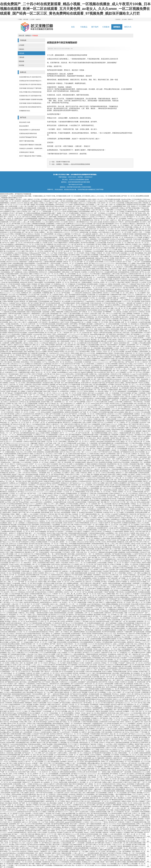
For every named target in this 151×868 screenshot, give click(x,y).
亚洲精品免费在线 (101, 414)
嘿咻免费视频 (117, 805)
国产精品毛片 (12, 666)
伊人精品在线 (110, 236)
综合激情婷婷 (62, 419)
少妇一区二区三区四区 (109, 675)
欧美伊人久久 (117, 749)
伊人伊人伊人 (4, 777)
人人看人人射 (10, 410)
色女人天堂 (13, 471)
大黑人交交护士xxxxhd (142, 288)
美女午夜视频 (62, 670)
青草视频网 (82, 324)
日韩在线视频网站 (63, 668)
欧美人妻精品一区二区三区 (140, 433)
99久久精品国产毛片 (58, 829)
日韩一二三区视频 (145, 232)
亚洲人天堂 (7, 467)
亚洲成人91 (35, 589)
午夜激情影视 (31, 684)
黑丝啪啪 (117, 756)
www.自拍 (81, 665)
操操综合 (135, 654)
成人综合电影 (61, 378)
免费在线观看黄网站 (28, 381)
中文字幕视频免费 (21, 295)
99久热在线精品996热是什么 (104, 644)
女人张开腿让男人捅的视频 (128, 471)
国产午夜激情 (132, 793)
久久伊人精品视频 (27, 704)
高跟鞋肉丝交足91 (77, 703)
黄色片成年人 (37, 570)
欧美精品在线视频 (96, 215)
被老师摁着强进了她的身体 (13, 246)
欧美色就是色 (135, 277)
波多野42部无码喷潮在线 (121, 528)
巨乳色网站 (146, 372)
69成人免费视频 (127, 314)
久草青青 (48, 317)
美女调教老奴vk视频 (48, 549)
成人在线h (118, 656)
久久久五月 (129, 246)
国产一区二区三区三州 (21, 338)
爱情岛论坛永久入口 (10, 535)
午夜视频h (49, 768)
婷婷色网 (38, 414)
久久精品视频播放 (78, 464)
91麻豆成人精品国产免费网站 (92, 260)
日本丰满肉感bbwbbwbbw (34, 339)
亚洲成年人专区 (137, 244)
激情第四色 (126, 374)
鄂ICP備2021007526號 (75, 184)
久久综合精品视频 (101, 243)
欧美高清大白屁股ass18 (111, 222)
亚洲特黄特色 (133, 699)
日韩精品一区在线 (80, 713)
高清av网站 (105, 225)
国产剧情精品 (61, 355)
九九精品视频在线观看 (135, 269)
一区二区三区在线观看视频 (26, 429)
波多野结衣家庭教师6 (16, 447)
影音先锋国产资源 (125, 255)
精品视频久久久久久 (86, 673)
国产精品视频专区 (108, 289)
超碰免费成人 (117, 305)
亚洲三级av (68, 514)
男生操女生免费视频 (128, 805)
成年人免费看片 (65, 480)
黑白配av (13, 448)
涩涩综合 (112, 711)
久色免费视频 (56, 525)
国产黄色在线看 (139, 538)
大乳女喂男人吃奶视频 (15, 540)
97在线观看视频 (81, 284)
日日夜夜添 (106, 343)
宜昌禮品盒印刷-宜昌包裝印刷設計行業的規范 (33, 81)
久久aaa (25, 229)
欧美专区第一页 (33, 324)
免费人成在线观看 (75, 217)
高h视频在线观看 (94, 694)
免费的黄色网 (96, 656)
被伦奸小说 (28, 455)
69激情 (128, 736)
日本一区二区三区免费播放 (41, 644)
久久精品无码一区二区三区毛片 (77, 419)
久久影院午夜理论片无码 (140, 554)
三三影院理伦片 (100, 364)
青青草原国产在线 (49, 787)
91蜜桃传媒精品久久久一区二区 (24, 244)
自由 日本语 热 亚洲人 (130, 379)
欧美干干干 (24, 561)
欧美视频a (134, 680)
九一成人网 (112, 386)
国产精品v (41, 284)
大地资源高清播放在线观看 (36, 333)
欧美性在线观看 (113, 365)
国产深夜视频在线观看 (138, 275)
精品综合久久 (72, 210)
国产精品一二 (16, 834)
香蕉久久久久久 (50, 573)
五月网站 (11, 234)
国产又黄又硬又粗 (96, 551)
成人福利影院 (141, 608)
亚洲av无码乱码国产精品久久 (50, 770)
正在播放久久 (52, 640)
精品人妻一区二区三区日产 (77, 711)
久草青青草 (109, 286)
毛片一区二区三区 (12, 236)
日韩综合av (22, 402)
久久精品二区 (79, 405)
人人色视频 (140, 445)
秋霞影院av (58, 284)
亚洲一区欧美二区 (68, 246)
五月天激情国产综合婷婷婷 (20, 696)
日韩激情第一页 (138, 314)
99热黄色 (103, 291)
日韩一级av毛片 (95, 786)
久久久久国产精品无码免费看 (25, 225)
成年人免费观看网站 (107, 710)
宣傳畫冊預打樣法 (25, 111)
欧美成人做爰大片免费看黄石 (92, 320)
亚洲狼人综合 (15, 663)
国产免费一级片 (59, 383)
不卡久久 (106, 288)
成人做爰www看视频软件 (34, 506)
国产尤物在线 (77, 590)
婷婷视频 (132, 319)
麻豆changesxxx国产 (128, 220)
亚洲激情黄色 (111, 281)
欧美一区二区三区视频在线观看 (10, 386)
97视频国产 (76, 800)
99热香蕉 (146, 203)
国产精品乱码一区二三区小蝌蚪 (44, 692)
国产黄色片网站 (10, 455)
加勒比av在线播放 (40, 826)
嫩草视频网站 (8, 819)
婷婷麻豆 (122, 365)
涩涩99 (138, 613)
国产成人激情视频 (88, 592)
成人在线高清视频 (32, 348)
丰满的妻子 (48, 556)
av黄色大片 (125, 284)
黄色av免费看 (39, 282)
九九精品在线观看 (65, 466)
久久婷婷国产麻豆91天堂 (96, 272)
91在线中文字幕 (91, 201)
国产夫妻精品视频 (127, 549)
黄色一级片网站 (86, 561)
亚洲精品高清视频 (104, 480)
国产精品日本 (85, 334)
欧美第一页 (44, 298)
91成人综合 (15, 320)
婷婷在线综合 (125, 509)
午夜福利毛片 (8, 668)
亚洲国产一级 (129, 739)
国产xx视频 (96, 459)
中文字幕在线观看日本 (14, 281)
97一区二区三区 (19, 770)
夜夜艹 (20, 789)
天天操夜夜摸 (107, 531)
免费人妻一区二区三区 (90, 594)
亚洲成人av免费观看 (133, 748)
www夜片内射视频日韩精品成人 (46, 241)
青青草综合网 (116, 253)
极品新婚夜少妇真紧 (100, 615)
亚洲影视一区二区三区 (137, 490)
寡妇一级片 (116, 371)
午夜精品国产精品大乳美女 (137, 284)
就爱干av (76, 692)
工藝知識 (21, 57)
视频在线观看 (70, 428)
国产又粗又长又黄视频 (29, 217)
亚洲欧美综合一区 (96, 737)
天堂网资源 (4, 279)
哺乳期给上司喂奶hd (33, 805)
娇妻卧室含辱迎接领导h (7, 289)
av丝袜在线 (86, 333)
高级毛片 (133, 606)
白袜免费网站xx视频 (45, 480)
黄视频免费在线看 (124, 687)
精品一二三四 (133, 262)
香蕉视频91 (42, 218)
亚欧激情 (13, 203)
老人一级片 (60, 403)
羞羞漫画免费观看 (20, 339)
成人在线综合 (128, 831)
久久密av (97, 402)
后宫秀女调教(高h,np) (14, 365)
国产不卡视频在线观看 (107, 367)
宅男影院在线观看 (42, 615)
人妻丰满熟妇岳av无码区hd (16, 331)
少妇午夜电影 (5, 791)
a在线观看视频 (18, 227)
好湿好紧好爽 (145, 808)
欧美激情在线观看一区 (140, 798)
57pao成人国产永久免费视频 (141, 438)
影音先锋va (76, 519)
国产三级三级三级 (28, 232)
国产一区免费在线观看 (31, 640)
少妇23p (18, 698)
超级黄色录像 (84, 232)
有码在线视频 (14, 722)
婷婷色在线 (24, 282)
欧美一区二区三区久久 (103, 246)
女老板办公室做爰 (95, 519)
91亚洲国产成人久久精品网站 (37, 206)
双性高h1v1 (124, 274)
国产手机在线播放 (9, 419)
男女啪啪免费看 (146, 270)
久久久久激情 (21, 251)
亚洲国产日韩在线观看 (45, 250)
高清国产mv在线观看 (84, 371)
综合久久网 (73, 371)
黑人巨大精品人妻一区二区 (53, 333)
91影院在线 (81, 826)
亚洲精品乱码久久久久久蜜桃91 (68, 469)
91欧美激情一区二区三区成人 (37, 229)
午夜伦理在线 (120, 592)
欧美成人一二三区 (82, 689)
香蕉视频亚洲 (23, 371)
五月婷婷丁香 (37, 549)
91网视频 (37, 476)
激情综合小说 (103, 685)
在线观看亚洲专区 (103, 528)
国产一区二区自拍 (131, 608)
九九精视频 (132, 329)
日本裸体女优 (118, 732)
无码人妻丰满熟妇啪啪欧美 (73, 435)
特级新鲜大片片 (124, 350)
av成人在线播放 (35, 497)
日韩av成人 (138, 642)
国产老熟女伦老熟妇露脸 (104, 357)
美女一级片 (112, 680)
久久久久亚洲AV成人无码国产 (123, 307)
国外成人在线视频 (115, 322)
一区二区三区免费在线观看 (88, 563)
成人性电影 (83, 597)
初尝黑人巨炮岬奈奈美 (94, 359)
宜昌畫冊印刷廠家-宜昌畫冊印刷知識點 (31, 99)
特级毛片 (106, 649)
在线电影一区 (62, 803)
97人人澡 (19, 497)
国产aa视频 (81, 819)
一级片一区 (91, 554)
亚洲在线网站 (17, 784)
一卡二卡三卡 (54, 277)
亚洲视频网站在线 (130, 431)
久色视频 (120, 630)
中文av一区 (118, 224)
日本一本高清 (123, 575)
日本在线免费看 (127, 360)
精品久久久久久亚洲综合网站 (88, 203)
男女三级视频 (70, 239)
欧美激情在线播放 (72, 211)
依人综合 (43, 637)
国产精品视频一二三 (68, 293)
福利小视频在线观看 (143, 315)
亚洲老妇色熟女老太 (60, 218)
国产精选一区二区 (8, 237)
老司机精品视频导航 (108, 260)
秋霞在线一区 (68, 692)
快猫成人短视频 (33, 487)
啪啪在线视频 (43, 431)
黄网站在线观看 (50, 345)
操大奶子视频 (27, 481)
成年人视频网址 (61, 504)
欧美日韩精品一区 (83, 443)
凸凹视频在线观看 (12, 613)
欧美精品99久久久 (70, 403)
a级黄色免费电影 (97, 293)
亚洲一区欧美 (66, 307)
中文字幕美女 (60, 751)
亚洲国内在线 (128, 402)
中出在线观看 (63, 390)
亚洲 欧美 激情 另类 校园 (56, 514)
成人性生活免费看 (119, 352)
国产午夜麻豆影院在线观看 (58, 710)
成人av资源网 (62, 279)
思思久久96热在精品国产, (60, 334)
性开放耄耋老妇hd (46, 315)
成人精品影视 (142, 575)
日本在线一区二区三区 (35, 320)
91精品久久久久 (74, 563)
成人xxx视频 (45, 414)
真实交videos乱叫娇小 (43, 469)
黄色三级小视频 (107, 320)
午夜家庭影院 (4, 564)
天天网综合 (147, 445)
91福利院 (84, 272)
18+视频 (87, 464)
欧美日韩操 (59, 583)
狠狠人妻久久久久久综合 (133, 412)
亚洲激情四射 (107, 547)
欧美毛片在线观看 (76, 767)
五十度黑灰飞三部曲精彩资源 (90, 346)
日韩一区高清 (119, 533)
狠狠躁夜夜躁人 (125, 597)
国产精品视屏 (110, 383)
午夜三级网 (45, 699)
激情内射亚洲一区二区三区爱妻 (105, 258)
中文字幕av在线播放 (73, 504)
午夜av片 (74, 466)
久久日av (74, 256)
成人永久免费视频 (28, 568)
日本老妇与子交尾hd (65, 289)
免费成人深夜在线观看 (93, 609)
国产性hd (121, 751)
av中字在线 (104, 459)
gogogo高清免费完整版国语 (73, 822)
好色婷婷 (51, 336)
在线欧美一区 (26, 507)
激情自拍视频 (71, 549)
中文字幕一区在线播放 (41, 199)
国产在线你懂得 (113, 618)
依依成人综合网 (110, 485)
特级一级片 (30, 445)
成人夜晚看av (94, 232)
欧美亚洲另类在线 (24, 260)
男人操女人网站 (43, 231)
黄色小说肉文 (93, 199)
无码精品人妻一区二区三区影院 (132, 395)
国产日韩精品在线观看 (42, 307)
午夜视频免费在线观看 (114, 277)
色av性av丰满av (126, 199)
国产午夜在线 (110, 841)
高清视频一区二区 (133, 210)
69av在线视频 (141, 263)
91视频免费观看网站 (58, 412)
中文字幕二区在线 (101, 542)
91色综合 (113, 239)
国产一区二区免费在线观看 (122, 781)
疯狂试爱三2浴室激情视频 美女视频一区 (30, 279)
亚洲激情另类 (29, 718)
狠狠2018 (128, 244)
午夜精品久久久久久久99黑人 (46, 265)
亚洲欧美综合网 (67, 447)
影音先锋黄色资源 (57, 467)
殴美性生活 (4, 374)
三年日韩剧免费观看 (16, 791)
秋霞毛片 (135, 232)
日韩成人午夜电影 (90, 253)
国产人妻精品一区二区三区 (93, 784)
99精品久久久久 (146, 416)
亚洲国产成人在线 (12, 403)
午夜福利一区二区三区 (66, 417)
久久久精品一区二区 (38, 500)
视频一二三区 (85, 519)
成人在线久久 (5, 402)
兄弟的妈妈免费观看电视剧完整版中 (45, 225)
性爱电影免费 (132, 331)
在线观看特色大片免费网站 (45, 360)
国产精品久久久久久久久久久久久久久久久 (102, 263)
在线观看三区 (64, 604)
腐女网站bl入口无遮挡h (122, 289)
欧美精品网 (125, 388)
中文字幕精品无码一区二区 (99, 365)
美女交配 (3, 787)
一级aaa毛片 (128, 260)
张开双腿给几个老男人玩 (119, 331)
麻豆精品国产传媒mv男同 (108, 474)
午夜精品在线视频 (77, 307)
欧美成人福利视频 (127, 765)
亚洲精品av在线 (6, 462)
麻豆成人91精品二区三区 (31, 343)
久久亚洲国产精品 (126, 416)
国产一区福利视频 (145, 791)
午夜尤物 (31, 547)
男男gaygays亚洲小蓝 (48, 291)
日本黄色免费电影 (37, 355)
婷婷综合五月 (43, 272)
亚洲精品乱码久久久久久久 (13, 210)
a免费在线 (77, 265)
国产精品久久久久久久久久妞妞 (119, 445)
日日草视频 (67, 796)
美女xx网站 (31, 758)
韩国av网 (23, 426)
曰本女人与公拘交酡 (51, 255)
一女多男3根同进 (136, 506)
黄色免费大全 (85, 493)
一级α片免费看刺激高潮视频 (99, 433)
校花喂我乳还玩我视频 (106, 462)
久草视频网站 (28, 499)
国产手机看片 (73, 589)
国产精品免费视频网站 (100, 384)
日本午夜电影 (146, 386)
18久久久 (5, 845)
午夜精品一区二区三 (23, 440)
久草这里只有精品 (136, 563)
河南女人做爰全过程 (50, 447)
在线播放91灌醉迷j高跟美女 (70, 317)
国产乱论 (46, 303)
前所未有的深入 (60, 205)
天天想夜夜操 (77, 267)
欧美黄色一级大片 (66, 376)
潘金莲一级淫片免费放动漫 (63, 457)
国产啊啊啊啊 (107, 312)
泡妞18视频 (18, 753)
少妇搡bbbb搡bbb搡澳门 (121, 665)
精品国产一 (41, 450)
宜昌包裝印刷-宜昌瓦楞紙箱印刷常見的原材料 (33, 107)
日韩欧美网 (51, 812)
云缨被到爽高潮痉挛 (29, 405)
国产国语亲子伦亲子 (19, 388)
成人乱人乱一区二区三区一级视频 (99, 336)
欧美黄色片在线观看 (104, 739)
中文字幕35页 (110, 518)
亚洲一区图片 (24, 386)
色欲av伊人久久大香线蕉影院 (64, 448)
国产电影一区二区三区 (56, 251)
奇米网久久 (101, 518)
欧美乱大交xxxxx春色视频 (142, 615)
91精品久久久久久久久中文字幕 (36, 628)
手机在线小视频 (57, 357)
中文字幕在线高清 (63, 429)
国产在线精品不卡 (139, 303)
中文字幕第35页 (75, 500)
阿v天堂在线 (130, 789)
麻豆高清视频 (143, 737)
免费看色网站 (4, 826)
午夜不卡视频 (115, 621)
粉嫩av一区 (63, 274)
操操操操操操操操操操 (33, 236)
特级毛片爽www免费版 (137, 388)
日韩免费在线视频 (28, 670)
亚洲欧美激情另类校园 (131, 376)
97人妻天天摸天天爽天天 (91, 845)
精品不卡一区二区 (82, 661)
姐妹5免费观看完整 (99, 421)
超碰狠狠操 (52, 511)
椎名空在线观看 (42, 786)
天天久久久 (131, 295)
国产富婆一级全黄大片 (57, 644)
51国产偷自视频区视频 (52, 691)
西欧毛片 (5, 608)
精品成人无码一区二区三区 (141, 409)
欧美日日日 (94, 523)
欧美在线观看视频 (84, 211)
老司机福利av (82, 359)
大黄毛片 (25, 623)
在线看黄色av (90, 317)
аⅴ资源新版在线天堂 (33, 523)
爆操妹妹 (83, 317)
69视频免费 (33, 471)
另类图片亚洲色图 (26, 644)
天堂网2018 (63, 682)
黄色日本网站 (65, 779)
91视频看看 (22, 236)
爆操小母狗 (114, 436)
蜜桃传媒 (75, 730)
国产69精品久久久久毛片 (136, 483)
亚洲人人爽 (128, 701)
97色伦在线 (113, 417)
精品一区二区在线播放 (54, 473)
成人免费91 (51, 519)
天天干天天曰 (75, 232)
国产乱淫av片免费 (25, 841)
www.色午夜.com (122, 770)
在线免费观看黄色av (89, 659)
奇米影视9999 (64, 561)
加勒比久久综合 (78, 628)
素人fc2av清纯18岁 (10, 251)
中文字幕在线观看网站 (135, 658)
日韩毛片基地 (72, 381)
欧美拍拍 (5, 526)
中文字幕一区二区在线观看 (17, 575)
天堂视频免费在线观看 (13, 378)
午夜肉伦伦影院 (63, 698)
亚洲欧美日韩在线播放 (144, 471)
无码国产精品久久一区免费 (19, 270)
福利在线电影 (93, 666)
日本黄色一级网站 (76, 215)
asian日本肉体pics (118, 836)
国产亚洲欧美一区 (88, 590)
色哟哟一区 (75, 512)
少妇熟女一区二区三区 (15, 217)
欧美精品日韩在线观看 (86, 512)
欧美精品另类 (65, 391)
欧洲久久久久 (135, 715)
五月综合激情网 (146, 530)
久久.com (133, 445)
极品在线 (21, 570)
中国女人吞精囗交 (88, 767)
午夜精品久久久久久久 (87, 213)
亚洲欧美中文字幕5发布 (120, 279)
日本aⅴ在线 (120, 589)
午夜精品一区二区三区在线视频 (35, 267)
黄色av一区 (7, 841)
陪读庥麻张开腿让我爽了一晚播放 (51, 213)
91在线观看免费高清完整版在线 (38, 632)
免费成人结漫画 (26, 284)
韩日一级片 (139, 537)
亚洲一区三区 (56, 208)
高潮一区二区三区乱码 (36, 580)
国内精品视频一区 (49, 211)
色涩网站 (34, 800)
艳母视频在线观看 (43, 286)
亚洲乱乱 (17, 530)
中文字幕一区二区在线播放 (11, 241)
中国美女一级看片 (54, 632)
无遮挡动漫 (139, 741)
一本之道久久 (78, 448)
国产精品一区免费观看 (7, 317)
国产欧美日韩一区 (80, 244)
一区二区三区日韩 (97, 288)
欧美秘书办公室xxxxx (25, 763)
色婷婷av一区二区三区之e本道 (49, 521)
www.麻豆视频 (106, 381)
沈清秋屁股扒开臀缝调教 (51, 256)
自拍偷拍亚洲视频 (81, 502)
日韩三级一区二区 (100, 220)
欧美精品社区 (14, 402)
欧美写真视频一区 (64, 706)
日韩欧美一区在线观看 (103, 448)
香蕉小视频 (19, 587)
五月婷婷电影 (87, 362)
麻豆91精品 (100, 447)
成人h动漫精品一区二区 (138, 673)
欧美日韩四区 (120, 701)
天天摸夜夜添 (94, 445)
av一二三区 (105, 405)
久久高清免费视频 (85, 326)
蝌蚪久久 (49, 424)
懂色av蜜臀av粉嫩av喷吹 (8, 327)
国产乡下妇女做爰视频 (63, 511)
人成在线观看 (135, 812)
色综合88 (41, 627)
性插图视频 (21, 346)
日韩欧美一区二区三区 (144, 540)
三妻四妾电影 (43, 308)
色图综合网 (125, 551)
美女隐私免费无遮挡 (42, 381)
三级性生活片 (84, 618)
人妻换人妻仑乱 (122, 269)
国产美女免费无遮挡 (29, 791)
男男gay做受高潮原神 (80, 310)
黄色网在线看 (141, 682)
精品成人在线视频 (89, 787)
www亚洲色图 (102, 277)
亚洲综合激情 (51, 438)
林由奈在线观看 (123, 481)
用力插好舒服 (7, 729)
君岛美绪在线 (64, 727)
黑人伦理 (110, 497)
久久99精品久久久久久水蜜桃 (76, 670)
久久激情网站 (57, 329)
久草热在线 (36, 298)
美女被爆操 (18, 326)
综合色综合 (143, 423)
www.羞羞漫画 (69, 566)
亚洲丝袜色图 (115, 336)
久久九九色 (97, 250)
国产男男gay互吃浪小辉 (51, 466)
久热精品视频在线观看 (12, 274)
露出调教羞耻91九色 (83, 222)
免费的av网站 (141, 248)
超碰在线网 (141, 665)
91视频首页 (87, 531)
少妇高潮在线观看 (120, 625)
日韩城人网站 (138, 236)
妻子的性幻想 (118, 333)
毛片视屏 (63, 663)
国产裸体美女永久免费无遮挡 (139, 743)
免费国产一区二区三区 (123, 310)
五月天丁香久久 (45, 808)
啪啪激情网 (7, 409)
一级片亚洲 (49, 232)
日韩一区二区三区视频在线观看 (28, 403)
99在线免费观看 (42, 379)
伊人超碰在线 (87, 234)
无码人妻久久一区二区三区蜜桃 (76, 305)
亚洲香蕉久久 (11, 698)
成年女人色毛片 (113, 433)
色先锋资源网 (131, 345)
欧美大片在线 (139, 478)
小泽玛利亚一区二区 (68, 263)
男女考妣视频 (85, 704)
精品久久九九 (47, 429)
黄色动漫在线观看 (142, 296)
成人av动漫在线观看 (15, 782)
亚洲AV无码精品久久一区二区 (20, 395)
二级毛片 (68, 326)
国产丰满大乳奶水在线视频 (45, 793)
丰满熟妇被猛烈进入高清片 (63, 336)
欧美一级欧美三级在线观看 (127, 270)
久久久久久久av (18, 205)
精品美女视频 (27, 516)
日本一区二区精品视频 (94, 348)
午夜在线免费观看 (37, 694)
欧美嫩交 (146, 237)
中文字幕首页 (78, 531)
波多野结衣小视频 (28, 454)
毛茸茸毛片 (108, 670)
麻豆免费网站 (133, 308)
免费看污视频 (111, 594)
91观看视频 (54, 469)
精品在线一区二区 (132, 499)
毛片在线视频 (59, 749)
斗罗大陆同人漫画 (15, 222)
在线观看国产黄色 (53, 390)
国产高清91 (139, 213)
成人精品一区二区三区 (70, 393)
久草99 (3, 282)
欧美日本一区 (47, 772)
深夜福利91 (43, 519)
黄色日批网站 (15, 436)
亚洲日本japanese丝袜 (42, 277)
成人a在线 (74, 288)
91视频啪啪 (46, 293)
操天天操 (110, 244)
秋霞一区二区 (75, 397)
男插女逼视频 (115, 717)
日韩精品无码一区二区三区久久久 (47, 281)
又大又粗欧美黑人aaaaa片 (132, 718)
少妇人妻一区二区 (9, 355)
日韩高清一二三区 (28, 376)
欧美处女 (31, 282)
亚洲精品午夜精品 (59, 352)
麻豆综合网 (98, 782)
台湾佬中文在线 (60, 224)
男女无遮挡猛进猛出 (119, 696)
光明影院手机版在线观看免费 (65, 421)
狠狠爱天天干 (85, 217)
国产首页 (81, 756)
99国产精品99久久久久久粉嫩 (37, 618)
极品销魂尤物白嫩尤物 (55, 423)
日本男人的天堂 (76, 770)
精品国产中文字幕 (18, 813)
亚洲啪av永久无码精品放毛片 (34, 364)
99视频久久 (53, 462)
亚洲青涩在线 (19, 218)
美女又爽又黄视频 (8, 554)
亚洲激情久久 (17, 255)
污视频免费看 (59, 312)
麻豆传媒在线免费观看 (132, 222)
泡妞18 (41, 407)
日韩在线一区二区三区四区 (18, 383)
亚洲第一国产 (23, 341)
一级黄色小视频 (59, 646)
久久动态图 (64, 222)
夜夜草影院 (72, 455)
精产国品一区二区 (22, 448)
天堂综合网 (128, 800)
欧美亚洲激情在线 (65, 691)
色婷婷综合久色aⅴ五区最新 (122, 637)
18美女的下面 (55, 589)
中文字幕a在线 (130, 507)
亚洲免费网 (124, 398)
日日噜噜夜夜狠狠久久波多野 (42, 215)
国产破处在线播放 (65, 703)
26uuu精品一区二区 (9, 601)
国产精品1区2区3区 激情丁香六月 (21, 424)
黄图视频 (59, 262)
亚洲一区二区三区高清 (143, 251)
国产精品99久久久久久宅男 (57, 615)
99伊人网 (15, 542)
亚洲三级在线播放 (107, 732)
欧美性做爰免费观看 (89, 350)
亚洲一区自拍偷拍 (66, 410)
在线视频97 (64, 762)
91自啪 (101, 326)
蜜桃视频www (144, 381)
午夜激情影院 (17, 822)
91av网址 (68, 800)
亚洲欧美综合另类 (141, 623)
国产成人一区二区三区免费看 (35, 762)
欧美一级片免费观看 (34, 371)
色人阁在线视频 (93, 256)
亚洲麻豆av (66, 365)
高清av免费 (135, 604)
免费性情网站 (59, 592)
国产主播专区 (63, 210)
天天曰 (6, 762)
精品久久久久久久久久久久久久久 (10, 485)
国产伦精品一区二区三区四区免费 (84, 364)
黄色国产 (17, 487)
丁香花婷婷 (66, 333)
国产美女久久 (61, 537)
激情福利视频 (29, 490)
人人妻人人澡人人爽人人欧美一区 (105, 205)
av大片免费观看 (77, 355)
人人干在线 (119, 466)
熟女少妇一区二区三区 (142, 243)
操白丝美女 (125, 317)
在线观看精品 (4, 440)
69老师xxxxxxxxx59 (59, 637)
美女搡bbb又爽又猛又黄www (139, 350)
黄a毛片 (93, 246)
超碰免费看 (141, 336)
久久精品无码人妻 (121, 557)
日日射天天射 (4, 544)
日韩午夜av (122, 746)
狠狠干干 (102, 602)
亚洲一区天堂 (113, 269)
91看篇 (132, 528)
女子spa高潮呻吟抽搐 (103, 295)
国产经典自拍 (139, 647)
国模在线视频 (120, 791)
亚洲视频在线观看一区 (73, 493)
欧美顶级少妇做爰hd (52, 839)
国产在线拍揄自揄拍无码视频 (17, 654)
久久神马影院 (47, 730)
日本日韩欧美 (122, 647)
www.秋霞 (27, 243)
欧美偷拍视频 (69, 746)
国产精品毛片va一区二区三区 (80, 440)
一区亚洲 (126, 685)
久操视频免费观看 (128, 414)
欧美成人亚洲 (7, 229)
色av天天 (49, 637)
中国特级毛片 (144, 500)
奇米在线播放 (32, 786)
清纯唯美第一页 (142, 621)
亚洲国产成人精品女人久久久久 (109, 255)
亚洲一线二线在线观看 (65, 462)
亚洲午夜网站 (74, 324)
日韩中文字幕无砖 (22, 211)
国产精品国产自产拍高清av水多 (109, 241)
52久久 (2, 490)
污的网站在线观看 (111, 419)
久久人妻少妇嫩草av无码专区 (51, 222)
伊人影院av (126, 563)
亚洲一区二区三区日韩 (138, 255)
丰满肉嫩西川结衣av (21, 234)
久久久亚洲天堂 (65, 353)
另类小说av (106, 319)
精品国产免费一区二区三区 (136, 545)
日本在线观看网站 (119, 244)
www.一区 (3, 281)
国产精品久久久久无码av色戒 (79, 736)
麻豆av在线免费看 (16, 557)
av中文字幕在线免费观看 (102, 590)
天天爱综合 (24, 256)
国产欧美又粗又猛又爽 (45, 526)
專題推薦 (21, 61)
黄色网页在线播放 (32, 706)
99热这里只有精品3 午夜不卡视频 (15, 231)
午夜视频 (8, 677)
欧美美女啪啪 (115, 329)
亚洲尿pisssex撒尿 (136, 509)
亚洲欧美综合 (78, 360)
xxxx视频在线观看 (42, 509)
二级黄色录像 (16, 462)
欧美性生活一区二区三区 (133, 698)
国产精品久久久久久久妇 (25, 646)
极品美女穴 (120, 267)
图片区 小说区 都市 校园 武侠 (96, 210)
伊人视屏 (69, 464)
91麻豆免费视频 (145, 812)
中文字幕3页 (66, 552)
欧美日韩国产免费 (122, 595)
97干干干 (50, 834)
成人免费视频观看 (106, 694)
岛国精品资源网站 (74, 243)
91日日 (119, 824)
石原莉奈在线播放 (81, 507)
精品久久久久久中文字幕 (87, 353)
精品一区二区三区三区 (116, 718)
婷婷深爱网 (61, 225)
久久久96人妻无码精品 (68, 208)
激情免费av (65, 400)
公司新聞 (21, 45)
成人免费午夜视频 (142, 331)
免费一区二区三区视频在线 (129, 322)
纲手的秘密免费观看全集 (106, 443)
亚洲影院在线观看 (79, 205)
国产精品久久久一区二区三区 (114, 265)
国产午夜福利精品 (122, 570)
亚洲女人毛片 (33, 250)
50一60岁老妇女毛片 (53, 353)
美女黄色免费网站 (113, 661)
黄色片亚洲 (147, 597)
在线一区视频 (103, 834)
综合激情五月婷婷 (6, 263)
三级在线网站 (106, 519)
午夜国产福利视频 (8, 301)
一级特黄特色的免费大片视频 (94, 331)
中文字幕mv (22, 810)
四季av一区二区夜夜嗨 (29, 518)
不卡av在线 (51, 542)
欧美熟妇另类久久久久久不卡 (55, 595)
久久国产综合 (23, 493)
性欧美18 (131, 595)
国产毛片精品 (105, 388)
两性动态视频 (59, 692)
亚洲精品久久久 (118, 601)
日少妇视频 (73, 819)
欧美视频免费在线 (124, 272)
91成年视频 (96, 677)
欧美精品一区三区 (143, 723)
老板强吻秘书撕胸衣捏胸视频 (46, 725)
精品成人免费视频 (45, 561)
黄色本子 (103, 677)
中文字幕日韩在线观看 (13, 284)
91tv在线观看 (38, 746)
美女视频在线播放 (97, 796)
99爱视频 (58, 675)
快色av (50, 431)
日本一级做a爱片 (128, 538)
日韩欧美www (73, 817)
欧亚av (110, 305)
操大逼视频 (26, 255)
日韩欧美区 (127, 767)
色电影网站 (101, 841)
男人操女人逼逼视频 (30, 576)
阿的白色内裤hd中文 (116, 760)
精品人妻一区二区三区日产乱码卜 (66, 760)
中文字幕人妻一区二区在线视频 (117, 218)
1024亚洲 (41, 239)
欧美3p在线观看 (46, 412)
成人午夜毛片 (19, 298)
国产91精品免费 (16, 538)
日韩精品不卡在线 (119, 397)
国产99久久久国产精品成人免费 (90, 457)
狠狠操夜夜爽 (90, 258)
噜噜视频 (97, 208)
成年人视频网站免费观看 (71, 583)
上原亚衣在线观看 (55, 263)
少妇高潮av (112, 570)
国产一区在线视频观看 (144, 262)
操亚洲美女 (102, 620)
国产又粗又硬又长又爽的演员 (107, 595)
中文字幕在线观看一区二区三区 (74, 431)
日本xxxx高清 (25, 281)
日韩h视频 (37, 291)
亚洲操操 (34, 284)
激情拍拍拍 (56, 480)
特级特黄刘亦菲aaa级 (103, 621)
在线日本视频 (108, 279)
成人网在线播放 (49, 798)
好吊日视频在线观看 (30, 208)
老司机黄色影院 (42, 727)
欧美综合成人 (64, 608)
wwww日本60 (95, 403)
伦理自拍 (148, 281)
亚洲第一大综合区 (97, 352)
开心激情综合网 (57, 623)
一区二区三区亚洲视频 (81, 644)
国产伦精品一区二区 (128, 213)
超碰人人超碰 (75, 473)
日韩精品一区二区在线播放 (119, 450)
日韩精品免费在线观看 (89, 236)
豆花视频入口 (95, 718)
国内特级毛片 (27, 201)
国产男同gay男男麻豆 (58, 474)
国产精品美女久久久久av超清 (17, 760)
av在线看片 (126, 275)
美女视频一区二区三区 (129, 547)
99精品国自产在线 (94, 237)
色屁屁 (46, 251)
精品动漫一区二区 (15, 215)
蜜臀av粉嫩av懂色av (92, 537)
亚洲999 (131, 274)
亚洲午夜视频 (5, 471)
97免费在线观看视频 (86, 720)
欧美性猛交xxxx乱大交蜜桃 (23, 736)
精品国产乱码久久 (116, 403)
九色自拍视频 (4, 563)
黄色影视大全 (135, 324)
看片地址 (103, 345)
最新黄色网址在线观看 (25, 635)
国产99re (67, 506)
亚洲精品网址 (135, 462)
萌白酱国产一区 (97, 561)
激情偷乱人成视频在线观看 (110, 390)
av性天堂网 (102, 232)
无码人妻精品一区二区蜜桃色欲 (83, 251)
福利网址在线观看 (96, 571)
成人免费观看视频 (90, 756)
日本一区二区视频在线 (69, 284)
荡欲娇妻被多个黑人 (57, 314)
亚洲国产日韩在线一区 (127, 689)
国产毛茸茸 (68, 639)
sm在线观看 (20, 457)
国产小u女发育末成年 (86, 250)
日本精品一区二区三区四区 (100, 322)
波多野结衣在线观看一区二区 (124, 236)
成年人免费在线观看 (11, 206)
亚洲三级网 (25, 258)
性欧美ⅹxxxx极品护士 (100, 218)
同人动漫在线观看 (135, 289)
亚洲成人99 (103, 346)
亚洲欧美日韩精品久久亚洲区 (53, 481)
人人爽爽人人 (25, 514)
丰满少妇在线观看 (98, 265)
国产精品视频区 (44, 748)
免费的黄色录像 (43, 348)
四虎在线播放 (57, 827)
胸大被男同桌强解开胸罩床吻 (60, 824)
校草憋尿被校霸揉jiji (98, 544)
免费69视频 (74, 749)
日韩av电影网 (111, 516)
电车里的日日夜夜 (121, 248)
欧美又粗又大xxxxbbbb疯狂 (96, 393)
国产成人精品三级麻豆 (9, 275)
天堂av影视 (47, 201)
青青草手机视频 (116, 556)
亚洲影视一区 (82, 589)
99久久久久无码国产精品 (114, 314)
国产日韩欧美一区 (45, 611)
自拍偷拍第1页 (12, 492)
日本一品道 (97, 390)
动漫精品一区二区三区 (125, 492)
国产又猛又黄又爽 (84, 433)
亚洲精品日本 (65, 483)
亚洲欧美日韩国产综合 (36, 262)
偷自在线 (101, 391)
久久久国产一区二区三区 (52, 819)
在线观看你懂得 (72, 831)
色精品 (13, 469)
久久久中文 (113, 824)
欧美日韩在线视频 (16, 232)
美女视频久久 (122, 748)
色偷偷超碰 (130, 684)
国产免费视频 (88, 575)
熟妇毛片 (115, 504)
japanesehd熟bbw (45, 483)
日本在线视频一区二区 (74, 274)
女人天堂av (25, 308)
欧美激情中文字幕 (141, 435)
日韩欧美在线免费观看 (67, 320)
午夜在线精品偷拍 (13, 374)
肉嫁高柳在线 (81, 559)
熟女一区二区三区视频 (117, 211)
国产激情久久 (86, 571)
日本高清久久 (41, 426)
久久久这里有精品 (26, 462)
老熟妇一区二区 (13, 523)
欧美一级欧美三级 (88, 400)
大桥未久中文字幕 (111, 748)
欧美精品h (142, 604)
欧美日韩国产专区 (58, 488)
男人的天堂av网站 (90, 805)
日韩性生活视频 (95, 487)
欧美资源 (136, 564)
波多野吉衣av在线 (105, 627)
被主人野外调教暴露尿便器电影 (128, 599)
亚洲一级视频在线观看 (101, 386)
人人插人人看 (23, 206)
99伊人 (113, 743)
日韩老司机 (84, 473)
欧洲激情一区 (77, 514)
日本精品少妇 (103, 284)
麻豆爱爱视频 (104, 471)
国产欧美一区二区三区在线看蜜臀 (95, 286)
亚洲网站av (100, 589)
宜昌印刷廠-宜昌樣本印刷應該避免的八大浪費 (33, 103)
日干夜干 (133, 201)
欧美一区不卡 (47, 608)
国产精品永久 (120, 303)
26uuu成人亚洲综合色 (29, 360)
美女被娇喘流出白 (55, 322)
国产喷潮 (55, 388)
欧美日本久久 (102, 594)
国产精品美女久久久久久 (31, 459)
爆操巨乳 (56, 417)
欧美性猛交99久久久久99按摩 (134, 237)
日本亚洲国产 (36, 416)
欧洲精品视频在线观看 (74, 279)
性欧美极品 (103, 397)
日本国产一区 (128, 786)
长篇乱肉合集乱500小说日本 (116, 698)
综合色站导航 (117, 765)
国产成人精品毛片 (11, 627)
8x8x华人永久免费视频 (105, 327)
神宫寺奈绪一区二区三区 (113, 369)
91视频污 (12, 199)
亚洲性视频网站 (42, 246)
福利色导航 (59, 345)
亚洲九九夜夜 (33, 393)
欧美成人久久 (51, 628)
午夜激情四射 (121, 499)
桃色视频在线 (80, 315)
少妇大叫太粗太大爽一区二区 (39, 275)
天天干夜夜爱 (128, 476)
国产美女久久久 (54, 348)
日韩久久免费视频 (94, 736)
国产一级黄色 (43, 350)
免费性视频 (51, 350)
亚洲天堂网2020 (86, 383)
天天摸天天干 (128, 459)
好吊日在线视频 (146, 594)
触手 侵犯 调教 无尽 (104, 502)
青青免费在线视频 (51, 653)
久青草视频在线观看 (35, 220)
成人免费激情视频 (94, 367)
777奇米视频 (144, 732)
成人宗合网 (52, 509)
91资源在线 (87, 820)
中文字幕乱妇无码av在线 (134, 775)
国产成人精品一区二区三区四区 (21, 467)
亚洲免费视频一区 (96, 675)
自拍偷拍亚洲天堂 (81, 554)
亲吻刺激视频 (62, 461)
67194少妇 (31, 713)
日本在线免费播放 (110, 447)
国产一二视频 (81, 381)
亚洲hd (19, 454)
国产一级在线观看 (143, 379)
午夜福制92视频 (95, 734)
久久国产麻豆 (83, 775)
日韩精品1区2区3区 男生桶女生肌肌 (56, 269)
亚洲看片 (72, 495)
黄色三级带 (78, 236)
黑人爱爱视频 (134, 428)
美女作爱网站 (79, 277)
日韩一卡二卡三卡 (48, 646)
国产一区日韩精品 (100, 213)
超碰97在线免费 (83, 256)
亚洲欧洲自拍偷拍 (37, 201)
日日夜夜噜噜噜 (130, 512)
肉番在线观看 (86, 267)
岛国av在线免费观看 (11, 715)
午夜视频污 (119, 467)
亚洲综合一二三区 (118, 431)
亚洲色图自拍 (131, 296)
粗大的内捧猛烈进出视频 (14, 661)
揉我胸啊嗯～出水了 (15, 360)
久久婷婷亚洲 (76, 457)
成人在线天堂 (28, 317)
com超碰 (36, 566)
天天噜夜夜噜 (98, 512)
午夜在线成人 (104, 585)
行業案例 (106, 27)
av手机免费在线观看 (144, 343)
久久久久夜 (73, 365)
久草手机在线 (4, 717)
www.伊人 (7, 488)
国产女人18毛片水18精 (142, 326)
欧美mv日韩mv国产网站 (34, 488)
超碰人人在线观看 (11, 428)
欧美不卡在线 (65, 322)
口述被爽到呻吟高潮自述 (8, 531)
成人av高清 (145, 730)
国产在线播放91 (10, 490)
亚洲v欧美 (89, 616)
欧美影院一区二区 (45, 474)
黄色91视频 (71, 554)
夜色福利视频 (11, 743)
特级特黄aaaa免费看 (10, 312)
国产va (125, 262)
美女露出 (145, 765)
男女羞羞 (99, 601)
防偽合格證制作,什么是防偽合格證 (30, 130)
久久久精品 (146, 334)
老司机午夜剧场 (82, 393)
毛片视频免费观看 (34, 483)
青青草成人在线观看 (128, 231)
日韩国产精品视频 (11, 391)
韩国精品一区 (93, 391)
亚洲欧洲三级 (132, 450)
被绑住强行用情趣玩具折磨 (61, 694)
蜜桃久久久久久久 (13, 426)
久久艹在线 (106, 211)
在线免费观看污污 (43, 471)
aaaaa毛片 (30, 843)
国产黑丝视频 (136, 301)
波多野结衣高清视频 (120, 642)
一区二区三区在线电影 (102, 611)
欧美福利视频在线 (73, 642)
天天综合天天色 (114, 471)
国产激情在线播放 (75, 314)
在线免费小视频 (112, 298)
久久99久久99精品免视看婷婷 (13, 692)
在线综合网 (78, 293)
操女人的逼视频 (124, 241)
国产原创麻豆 (52, 386)
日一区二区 (79, 576)
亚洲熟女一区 (103, 305)
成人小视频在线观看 (84, 365)
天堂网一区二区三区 (80, 417)
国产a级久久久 (110, 478)
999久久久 (14, 592)
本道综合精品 (137, 307)
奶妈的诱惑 (122, 343)
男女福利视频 (86, 718)
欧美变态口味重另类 (74, 424)
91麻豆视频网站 (39, 658)
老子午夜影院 (47, 682)
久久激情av (35, 765)
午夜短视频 (75, 732)
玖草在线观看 (100, 625)
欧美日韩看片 (105, 734)
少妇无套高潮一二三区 (117, 300)
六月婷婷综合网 (105, 538)
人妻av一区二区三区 (105, 234)
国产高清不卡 (76, 556)
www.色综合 (38, 417)
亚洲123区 (32, 647)
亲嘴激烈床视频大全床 (103, 227)
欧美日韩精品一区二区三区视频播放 (15, 673)
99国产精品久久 (70, 576)
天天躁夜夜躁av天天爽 (127, 461)
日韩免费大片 (124, 336)
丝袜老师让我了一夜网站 (30, 421)
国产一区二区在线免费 (85, 485)
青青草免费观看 (112, 542)
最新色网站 (107, 476)
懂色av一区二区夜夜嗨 (111, 315)
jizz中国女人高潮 (10, 502)
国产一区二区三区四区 (21, 315)
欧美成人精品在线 (38, 478)
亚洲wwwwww (87, 355)
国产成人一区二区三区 (127, 827)
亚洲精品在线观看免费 (86, 390)
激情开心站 (47, 580)
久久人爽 (47, 762)
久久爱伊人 (57, 459)
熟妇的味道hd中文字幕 (19, 729)
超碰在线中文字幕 (89, 307)
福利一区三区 (5, 464)
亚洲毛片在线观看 (111, 426)
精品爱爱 (65, 455)
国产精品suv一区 (54, 663)
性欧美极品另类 (31, 379)
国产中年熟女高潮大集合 (117, 362)
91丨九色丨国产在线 (13, 433)
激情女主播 (70, 236)
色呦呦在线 (78, 808)
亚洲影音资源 (7, 390)
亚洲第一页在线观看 (54, 538)
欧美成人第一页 (42, 495)
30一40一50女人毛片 (109, 646)
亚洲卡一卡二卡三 (65, 777)
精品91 (76, 490)
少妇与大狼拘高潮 (92, 305)
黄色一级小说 (60, 362)
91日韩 (108, 514)
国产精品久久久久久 (29, 504)
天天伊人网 (32, 338)
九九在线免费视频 (16, 670)
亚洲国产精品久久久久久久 (109, 424)
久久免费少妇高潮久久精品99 (96, 454)
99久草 (89, 507)
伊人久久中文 (109, 839)
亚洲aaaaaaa (33, 253)
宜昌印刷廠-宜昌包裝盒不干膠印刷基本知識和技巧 (34, 88)
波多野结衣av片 (80, 478)
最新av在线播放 (106, 628)
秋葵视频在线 (112, 654)
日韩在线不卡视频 (94, 696)
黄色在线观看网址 (30, 263)
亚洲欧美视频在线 (51, 267)
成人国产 (94, 379)
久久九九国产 (48, 746)
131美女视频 (119, 402)
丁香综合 (105, 822)
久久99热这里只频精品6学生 (48, 343)
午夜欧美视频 (25, 571)
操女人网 (36, 755)
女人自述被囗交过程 (46, 243)
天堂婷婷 (55, 295)
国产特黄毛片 (108, 805)
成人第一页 (44, 423)
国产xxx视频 (91, 461)
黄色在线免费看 (76, 506)
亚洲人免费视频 (50, 248)
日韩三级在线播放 (36, 362)
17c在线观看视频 (125, 590)
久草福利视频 (110, 421)
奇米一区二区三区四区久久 (124, 594)
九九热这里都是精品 (124, 561)
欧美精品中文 (86, 656)
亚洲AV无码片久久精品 (126, 364)
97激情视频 (144, 706)
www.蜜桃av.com (17, 229)
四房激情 (60, 832)
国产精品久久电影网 (92, 241)
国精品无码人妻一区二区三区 (32, 227)
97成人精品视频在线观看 (15, 208)
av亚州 (16, 350)
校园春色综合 (104, 751)
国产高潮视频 (95, 474)
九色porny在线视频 (56, 552)
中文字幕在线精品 (67, 310)
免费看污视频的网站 (17, 343)
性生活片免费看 (37, 585)
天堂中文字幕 (63, 597)
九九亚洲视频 (145, 583)
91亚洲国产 (124, 658)
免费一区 (96, 397)
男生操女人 (19, 199)
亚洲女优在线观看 (127, 305)
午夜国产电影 (74, 775)
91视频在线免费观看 (141, 215)
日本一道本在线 (26, 765)
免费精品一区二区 (74, 715)
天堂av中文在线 (71, 452)
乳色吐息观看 (138, 239)
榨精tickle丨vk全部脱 (58, 666)
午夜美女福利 (100, 301)
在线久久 (66, 314)
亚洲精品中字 (36, 455)
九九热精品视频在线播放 (86, 490)
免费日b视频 (53, 217)
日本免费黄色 (33, 556)
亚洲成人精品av (123, 424)
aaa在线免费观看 (16, 507)
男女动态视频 (40, 205)
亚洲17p (134, 327)
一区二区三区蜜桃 (70, 542)
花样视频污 (22, 523)
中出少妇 (57, 395)
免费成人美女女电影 (25, 478)
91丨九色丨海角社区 (72, 281)
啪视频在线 (121, 542)
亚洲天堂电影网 (6, 793)
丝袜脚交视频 (138, 765)
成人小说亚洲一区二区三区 (81, 487)
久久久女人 (148, 507)
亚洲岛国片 (137, 831)
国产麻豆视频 (16, 224)
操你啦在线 (124, 281)
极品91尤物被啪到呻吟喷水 (138, 685)
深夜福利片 (131, 647)
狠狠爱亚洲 (104, 713)
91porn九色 (53, 275)
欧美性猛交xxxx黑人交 (68, 445)
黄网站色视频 (33, 301)
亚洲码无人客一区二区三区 (131, 320)
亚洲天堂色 (126, 333)
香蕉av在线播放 (95, 500)
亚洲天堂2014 (133, 312)
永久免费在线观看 (42, 296)
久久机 (74, 339)
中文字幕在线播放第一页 (65, 267)
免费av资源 (65, 272)
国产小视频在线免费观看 (89, 514)
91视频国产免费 (129, 832)
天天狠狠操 (32, 779)
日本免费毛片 (121, 775)
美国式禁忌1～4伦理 (30, 563)
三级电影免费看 (109, 684)
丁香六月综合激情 (52, 419)
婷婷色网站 (120, 334)
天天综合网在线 (137, 199)
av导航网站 (22, 350)
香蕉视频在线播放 (94, 689)
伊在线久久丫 (37, 397)
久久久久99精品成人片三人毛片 (116, 296)
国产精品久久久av (6, 542)
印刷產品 (84, 27)
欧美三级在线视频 (28, 692)
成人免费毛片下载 (52, 203)
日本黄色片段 (77, 300)
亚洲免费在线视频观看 (94, 623)
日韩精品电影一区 (35, 741)
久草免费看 (135, 737)
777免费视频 (20, 455)
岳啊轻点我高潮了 (37, 711)
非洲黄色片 (120, 832)
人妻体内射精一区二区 (75, 753)
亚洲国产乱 (107, 717)
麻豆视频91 (120, 251)
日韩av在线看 (66, 528)
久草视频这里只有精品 (66, 450)
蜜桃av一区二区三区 (17, 243)
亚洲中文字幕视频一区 (82, 495)
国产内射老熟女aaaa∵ (70, 199)
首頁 (73, 27)
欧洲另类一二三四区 (144, 338)
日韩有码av (142, 312)
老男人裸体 (101, 379)
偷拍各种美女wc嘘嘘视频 (75, 568)
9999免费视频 (131, 419)
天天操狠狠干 (58, 229)
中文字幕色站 (91, 369)
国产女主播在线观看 (74, 587)
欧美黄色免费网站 (6, 320)
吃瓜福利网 (95, 326)
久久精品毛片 (144, 362)
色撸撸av (87, 751)
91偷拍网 (71, 679)
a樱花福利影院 (40, 729)
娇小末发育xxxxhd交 (61, 244)
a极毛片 (146, 298)
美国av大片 (81, 630)
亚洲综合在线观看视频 (33, 213)
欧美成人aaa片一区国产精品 (18, 397)
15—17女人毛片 (107, 601)
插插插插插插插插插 (141, 234)
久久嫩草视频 (43, 751)
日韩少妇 (93, 357)
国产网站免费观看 (124, 504)
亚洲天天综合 (95, 308)
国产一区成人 (105, 208)
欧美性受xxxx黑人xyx (137, 310)
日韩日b (110, 397)
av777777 (123, 717)
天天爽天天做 (39, 244)
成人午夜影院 (34, 659)
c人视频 (18, 653)
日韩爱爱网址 (29, 656)
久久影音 (109, 580)
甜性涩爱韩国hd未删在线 (34, 383)
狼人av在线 (61, 621)
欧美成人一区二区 (68, 602)
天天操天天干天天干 (116, 288)
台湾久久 (135, 813)
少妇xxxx (130, 341)
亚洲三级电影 (42, 442)
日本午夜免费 (104, 829)
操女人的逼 (128, 327)
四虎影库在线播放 (116, 538)
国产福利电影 (78, 595)
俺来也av (53, 537)
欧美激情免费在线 (83, 535)
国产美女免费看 (127, 666)
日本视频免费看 (65, 397)
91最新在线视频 (68, 786)
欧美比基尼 (94, 314)
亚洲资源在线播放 (106, 689)
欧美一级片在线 (55, 512)
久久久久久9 (4, 506)
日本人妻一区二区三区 (122, 308)
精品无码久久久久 (49, 791)
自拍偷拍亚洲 (121, 447)
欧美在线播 (121, 500)
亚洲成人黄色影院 (138, 819)
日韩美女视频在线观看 (102, 526)
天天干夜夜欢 (115, 755)
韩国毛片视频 (125, 277)
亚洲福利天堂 (33, 258)
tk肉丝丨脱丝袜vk (126, 722)
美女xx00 (15, 708)
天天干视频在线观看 (39, 248)
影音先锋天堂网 (85, 308)
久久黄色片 (86, 822)
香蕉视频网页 (25, 611)
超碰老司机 (86, 239)
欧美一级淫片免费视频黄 (77, 429)
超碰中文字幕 (85, 291)
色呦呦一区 (17, 639)
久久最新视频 (118, 215)
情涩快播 (125, 699)
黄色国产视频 (45, 402)
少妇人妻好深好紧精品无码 (50, 499)
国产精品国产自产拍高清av (47, 421)
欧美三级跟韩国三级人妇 (89, 327)
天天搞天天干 (125, 691)
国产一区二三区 (34, 395)
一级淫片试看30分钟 (23, 275)
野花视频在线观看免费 (52, 729)
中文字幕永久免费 (24, 357)
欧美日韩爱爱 (118, 708)
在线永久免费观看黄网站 (31, 272)
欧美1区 (49, 371)
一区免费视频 (106, 755)
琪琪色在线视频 (17, 794)
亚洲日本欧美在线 (96, 303)
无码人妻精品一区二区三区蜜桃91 (83, 289)
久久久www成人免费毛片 (128, 229)
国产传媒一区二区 (118, 237)
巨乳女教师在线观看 (76, 845)
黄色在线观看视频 (114, 324)
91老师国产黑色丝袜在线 (57, 369)
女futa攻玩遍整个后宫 (37, 447)
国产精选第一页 (21, 213)
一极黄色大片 (12, 533)
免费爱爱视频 (78, 320)
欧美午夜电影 (28, 549)
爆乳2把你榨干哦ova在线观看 (55, 206)
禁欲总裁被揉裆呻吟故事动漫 (80, 225)
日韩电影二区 (49, 284)
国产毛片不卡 (31, 625)
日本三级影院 (139, 528)
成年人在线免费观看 (35, 293)
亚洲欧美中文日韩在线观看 (57, 338)
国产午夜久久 (144, 516)
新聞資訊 (117, 27)
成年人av (92, 625)
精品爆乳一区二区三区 (24, 531)
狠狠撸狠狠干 (107, 400)
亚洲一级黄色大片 (133, 206)
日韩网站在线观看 (104, 704)
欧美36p (50, 352)
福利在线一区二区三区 (16, 459)
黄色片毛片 (86, 215)
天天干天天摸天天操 (69, 298)
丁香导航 (114, 492)
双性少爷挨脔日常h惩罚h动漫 (107, 499)
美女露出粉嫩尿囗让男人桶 (40, 288)
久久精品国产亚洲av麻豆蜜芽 (41, 734)
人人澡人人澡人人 (54, 376)
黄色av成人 (99, 319)
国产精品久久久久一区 (16, 563)
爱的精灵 (127, 386)
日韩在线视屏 (87, 758)
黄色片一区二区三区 (64, 436)
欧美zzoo (31, 234)
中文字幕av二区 (18, 405)
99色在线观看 (59, 618)
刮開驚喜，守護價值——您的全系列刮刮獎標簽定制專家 (73, 164)
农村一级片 (113, 798)
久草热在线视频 (102, 563)
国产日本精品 (57, 813)
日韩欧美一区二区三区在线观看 (117, 793)
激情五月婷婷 (75, 480)
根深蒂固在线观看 (94, 760)
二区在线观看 (70, 286)
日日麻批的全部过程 (131, 211)
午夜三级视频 (145, 488)
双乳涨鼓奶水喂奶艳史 (86, 281)
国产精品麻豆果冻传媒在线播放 (122, 554)
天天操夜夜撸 (115, 319)
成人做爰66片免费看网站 (86, 372)
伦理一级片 (127, 834)
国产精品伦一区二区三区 (131, 516)
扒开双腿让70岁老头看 (115, 384)
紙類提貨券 (82, 59)
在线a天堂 (74, 350)
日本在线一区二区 (46, 295)
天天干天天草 (111, 535)
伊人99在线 (108, 723)
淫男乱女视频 (24, 250)
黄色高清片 (26, 838)
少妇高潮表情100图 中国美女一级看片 (17, 220)
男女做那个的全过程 (89, 621)
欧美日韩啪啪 (99, 262)
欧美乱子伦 (39, 237)
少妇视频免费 (60, 239)
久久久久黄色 (16, 293)
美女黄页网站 (97, 409)
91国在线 (29, 673)
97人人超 (71, 244)
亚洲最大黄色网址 (28, 210)
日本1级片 (26, 497)
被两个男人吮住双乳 (88, 506)
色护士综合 (43, 803)
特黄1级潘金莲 (25, 659)
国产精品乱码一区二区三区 (136, 519)
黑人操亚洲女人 (124, 817)
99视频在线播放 (80, 492)
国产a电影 (100, 805)
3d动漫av (127, 680)
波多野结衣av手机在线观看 (122, 462)
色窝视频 (147, 832)
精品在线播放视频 (36, 327)
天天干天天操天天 (74, 744)
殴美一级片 (102, 314)
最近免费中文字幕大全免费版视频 (123, 568)
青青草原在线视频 (121, 263)
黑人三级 (35, 708)
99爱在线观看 (51, 826)
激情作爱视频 (76, 291)
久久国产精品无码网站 (80, 488)
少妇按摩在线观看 (65, 774)
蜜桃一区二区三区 (55, 293)
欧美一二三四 (124, 758)
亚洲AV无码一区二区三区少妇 (98, 229)
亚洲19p (37, 637)
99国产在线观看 (84, 755)
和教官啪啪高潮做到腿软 (45, 737)
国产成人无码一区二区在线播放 (27, 666)
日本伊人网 (113, 500)
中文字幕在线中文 (65, 770)
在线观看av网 (25, 608)
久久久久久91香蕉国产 (88, 810)
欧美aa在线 (111, 243)
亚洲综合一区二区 (12, 277)
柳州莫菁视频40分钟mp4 (21, 630)
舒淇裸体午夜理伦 (145, 277)
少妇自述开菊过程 (106, 237)
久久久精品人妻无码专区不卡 (140, 637)
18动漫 (111, 528)
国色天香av (27, 720)
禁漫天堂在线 (60, 265)
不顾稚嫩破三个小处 (120, 635)
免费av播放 (125, 357)
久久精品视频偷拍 (129, 215)
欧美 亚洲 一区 (60, 346)
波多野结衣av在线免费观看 (30, 538)
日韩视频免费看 (118, 786)
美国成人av (109, 461)
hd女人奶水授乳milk (70, 345)
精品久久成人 (55, 604)
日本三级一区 (45, 537)
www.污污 (28, 770)
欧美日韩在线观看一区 (94, 343)
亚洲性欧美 (41, 270)
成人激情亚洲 (33, 691)
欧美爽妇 (36, 704)
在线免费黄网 (56, 483)
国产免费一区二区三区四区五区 (28, 582)
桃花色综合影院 (118, 782)
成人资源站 (37, 673)
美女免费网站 (84, 237)
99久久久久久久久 (106, 488)
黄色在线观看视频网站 (143, 419)
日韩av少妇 (55, 530)
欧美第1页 (83, 834)
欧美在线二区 (131, 405)
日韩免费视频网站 (133, 391)
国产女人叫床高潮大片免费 (57, 416)
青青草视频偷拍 (15, 256)
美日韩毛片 (18, 201)
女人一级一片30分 (68, 402)
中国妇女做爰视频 (62, 794)
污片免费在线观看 (118, 531)
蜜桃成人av (71, 319)
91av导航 (142, 796)
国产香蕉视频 (83, 692)
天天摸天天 (44, 236)
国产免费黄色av (129, 704)
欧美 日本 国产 (27, 248)
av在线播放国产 (56, 601)
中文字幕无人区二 (102, 217)
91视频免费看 (96, 424)
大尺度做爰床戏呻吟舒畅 (139, 822)
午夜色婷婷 (145, 506)
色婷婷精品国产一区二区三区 (135, 696)
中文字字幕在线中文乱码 (105, 452)
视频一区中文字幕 (130, 613)
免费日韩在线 (56, 635)
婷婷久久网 (89, 580)
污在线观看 (47, 824)
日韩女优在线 (24, 274)
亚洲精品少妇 (11, 549)
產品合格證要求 (24, 126)
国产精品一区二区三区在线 (102, 492)
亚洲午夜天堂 (132, 390)
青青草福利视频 (47, 409)
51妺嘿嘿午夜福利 (97, 476)
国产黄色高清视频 (120, 736)
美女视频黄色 (106, 409)
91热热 (108, 743)
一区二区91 (124, 741)
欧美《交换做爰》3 (60, 305)
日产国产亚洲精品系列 (9, 646)
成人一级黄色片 (75, 668)
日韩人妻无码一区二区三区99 (106, 203)
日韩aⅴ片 (61, 506)
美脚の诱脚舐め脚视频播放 (110, 604)
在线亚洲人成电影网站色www (9, 357)
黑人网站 (97, 713)
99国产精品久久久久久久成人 (23, 319)
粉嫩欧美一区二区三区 (42, 713)
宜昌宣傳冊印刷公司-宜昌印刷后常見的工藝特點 (34, 77)
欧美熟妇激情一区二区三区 (52, 440)
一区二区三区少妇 (34, 315)
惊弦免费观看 (139, 461)
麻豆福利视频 (130, 627)
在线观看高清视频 (72, 798)
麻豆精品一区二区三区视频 (99, 339)
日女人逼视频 (95, 706)
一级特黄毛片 (85, 206)
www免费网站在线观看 (122, 367)
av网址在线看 (60, 822)
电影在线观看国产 (113, 345)
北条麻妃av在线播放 (15, 737)
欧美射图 (8, 621)
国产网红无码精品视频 (133, 208)
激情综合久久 (120, 473)
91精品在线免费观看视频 (20, 353)
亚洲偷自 (111, 402)
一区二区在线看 (137, 587)
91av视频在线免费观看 (109, 630)
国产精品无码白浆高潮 (29, 400)
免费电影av (104, 578)
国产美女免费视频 (138, 250)
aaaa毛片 (51, 495)
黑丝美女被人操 (75, 282)
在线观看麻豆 (97, 575)
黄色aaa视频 (36, 672)
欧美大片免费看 (107, 672)
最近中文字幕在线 (50, 403)
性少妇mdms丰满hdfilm (35, 256)
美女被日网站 (132, 248)
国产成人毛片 (36, 770)
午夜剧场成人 (32, 485)
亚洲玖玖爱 (13, 509)
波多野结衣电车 (117, 234)
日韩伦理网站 (132, 398)
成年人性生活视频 (87, 265)
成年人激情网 (60, 542)
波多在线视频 (90, 205)
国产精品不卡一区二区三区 (135, 217)
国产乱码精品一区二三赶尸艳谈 (48, 253)
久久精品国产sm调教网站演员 (104, 307)
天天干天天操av (26, 224)
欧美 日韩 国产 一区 (108, 808)
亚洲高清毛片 (27, 314)
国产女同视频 (120, 359)
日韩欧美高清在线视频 (15, 314)
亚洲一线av (29, 336)
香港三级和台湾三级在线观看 (97, 296)
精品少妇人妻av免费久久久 (25, 689)
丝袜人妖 (133, 502)
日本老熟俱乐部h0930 (85, 481)
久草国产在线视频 (75, 561)
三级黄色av (57, 528)
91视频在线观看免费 (36, 594)
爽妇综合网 (71, 269)
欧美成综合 (49, 218)
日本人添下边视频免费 (40, 319)
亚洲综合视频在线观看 (64, 717)
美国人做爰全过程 (110, 251)
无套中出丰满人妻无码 (60, 585)
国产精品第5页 (125, 829)
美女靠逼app (69, 362)
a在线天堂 (111, 414)
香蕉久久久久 (79, 421)
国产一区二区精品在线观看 (41, 552)
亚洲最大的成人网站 (26, 839)
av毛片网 (61, 203)
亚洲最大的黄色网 (144, 499)
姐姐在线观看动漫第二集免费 (100, 455)
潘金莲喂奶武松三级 (113, 464)
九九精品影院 (136, 767)
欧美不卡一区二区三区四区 (124, 232)
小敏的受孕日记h (19, 480)
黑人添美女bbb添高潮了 (67, 277)
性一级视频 (142, 813)
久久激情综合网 (47, 571)
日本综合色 (44, 326)
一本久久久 (131, 298)
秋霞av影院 (80, 608)
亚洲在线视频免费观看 (60, 744)
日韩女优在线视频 (6, 500)
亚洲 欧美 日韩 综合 (114, 231)
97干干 (112, 526)
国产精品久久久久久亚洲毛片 (92, 653)
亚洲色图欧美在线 (88, 220)
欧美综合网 (41, 400)
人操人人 (11, 315)
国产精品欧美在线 (38, 789)
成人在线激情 (34, 514)
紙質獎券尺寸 (69, 150)
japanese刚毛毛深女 (37, 502)
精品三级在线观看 (54, 727)
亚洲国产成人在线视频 (28, 307)
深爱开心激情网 (36, 701)
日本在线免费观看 (98, 251)
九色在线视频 (120, 203)
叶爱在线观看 (117, 395)
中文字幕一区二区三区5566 (105, 777)
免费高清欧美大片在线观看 (29, 438)
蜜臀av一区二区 (33, 431)
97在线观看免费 (101, 810)
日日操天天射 (139, 511)
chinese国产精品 (53, 680)
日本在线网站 (20, 767)
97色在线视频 (120, 239)
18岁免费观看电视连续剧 (27, 433)
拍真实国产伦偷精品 (40, 210)
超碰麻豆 (76, 720)
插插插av (68, 225)
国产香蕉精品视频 (50, 239)
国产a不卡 (75, 580)
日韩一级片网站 (99, 670)
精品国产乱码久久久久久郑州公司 (62, 300)
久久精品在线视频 (76, 395)
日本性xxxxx (4, 234)
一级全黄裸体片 (29, 476)
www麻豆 (102, 820)
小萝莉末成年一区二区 (65, 699)
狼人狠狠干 (132, 474)
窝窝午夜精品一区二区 (113, 819)
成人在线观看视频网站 (142, 319)
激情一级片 (81, 407)
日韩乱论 (69, 355)
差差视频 (75, 815)
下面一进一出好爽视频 (51, 689)
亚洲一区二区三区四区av (93, 381)
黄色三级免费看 (33, 561)
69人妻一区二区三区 (41, 642)
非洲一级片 (114, 480)
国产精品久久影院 (32, 350)
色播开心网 (120, 459)
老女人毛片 (133, 367)
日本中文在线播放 (8, 319)
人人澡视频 (88, 322)
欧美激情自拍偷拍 (110, 442)
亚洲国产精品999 (51, 616)
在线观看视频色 (50, 400)
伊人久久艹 (32, 241)
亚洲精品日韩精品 (48, 493)
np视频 (138, 270)
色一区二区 (4, 421)
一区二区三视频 (85, 474)
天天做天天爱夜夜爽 (49, 220)
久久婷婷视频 (46, 327)
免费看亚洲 (25, 293)
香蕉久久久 (90, 670)
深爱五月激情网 (22, 827)
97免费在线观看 (20, 781)
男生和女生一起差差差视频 (139, 348)
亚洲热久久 (124, 455)
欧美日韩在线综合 (89, 398)
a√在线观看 (86, 734)
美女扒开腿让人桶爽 (64, 559)
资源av (25, 305)
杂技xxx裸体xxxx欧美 (118, 410)
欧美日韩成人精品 (103, 310)
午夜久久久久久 (57, 393)
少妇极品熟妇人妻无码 (19, 680)
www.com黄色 (28, 367)
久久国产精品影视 (75, 272)
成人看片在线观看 (79, 672)
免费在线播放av (83, 199)
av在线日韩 (11, 239)
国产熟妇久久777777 (62, 812)
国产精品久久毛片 (125, 438)
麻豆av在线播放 (119, 412)
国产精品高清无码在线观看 (99, 813)
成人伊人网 (62, 281)
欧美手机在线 (56, 564)
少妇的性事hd (92, 589)
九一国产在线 (5, 599)
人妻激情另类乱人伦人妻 (74, 220)
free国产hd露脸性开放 (63, 611)
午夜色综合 (90, 378)
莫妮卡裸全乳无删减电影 (68, 296)
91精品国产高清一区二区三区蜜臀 (113, 512)
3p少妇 (131, 279)
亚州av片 (32, 277)
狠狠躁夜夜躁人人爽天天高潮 (111, 274)
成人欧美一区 (68, 251)
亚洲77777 (94, 467)
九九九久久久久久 (85, 338)
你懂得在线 (98, 630)
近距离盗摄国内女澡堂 (67, 405)
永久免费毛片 (66, 473)
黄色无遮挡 (121, 282)
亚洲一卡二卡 (112, 775)
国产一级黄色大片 (133, 258)
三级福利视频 (69, 595)
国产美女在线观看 (129, 288)
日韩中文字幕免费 (37, 374)
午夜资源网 (4, 595)
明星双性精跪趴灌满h (66, 270)
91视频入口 (147, 461)
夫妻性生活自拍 (97, 646)
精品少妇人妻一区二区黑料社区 (57, 367)
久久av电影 (138, 827)
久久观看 (34, 286)
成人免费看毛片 (122, 298)
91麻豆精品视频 (141, 535)
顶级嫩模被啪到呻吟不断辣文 (105, 353)
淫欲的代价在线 (86, 679)
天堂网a (45, 365)
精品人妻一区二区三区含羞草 (115, 507)
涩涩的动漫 (10, 753)
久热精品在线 (87, 753)
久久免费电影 (96, 388)
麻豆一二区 (32, 533)
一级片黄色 (78, 239)
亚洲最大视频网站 (30, 419)
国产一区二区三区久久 (41, 336)
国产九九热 (106, 647)
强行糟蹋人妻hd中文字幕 (79, 410)
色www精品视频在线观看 (16, 265)
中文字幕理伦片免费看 (31, 407)
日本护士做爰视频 (61, 549)
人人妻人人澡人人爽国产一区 (130, 369)
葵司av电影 (54, 621)
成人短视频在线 (49, 244)
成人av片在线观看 (73, 743)
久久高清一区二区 (114, 229)
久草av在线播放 (28, 601)
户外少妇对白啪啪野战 (7, 244)
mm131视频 (80, 549)
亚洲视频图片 (55, 433)
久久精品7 (42, 708)
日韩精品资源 (102, 464)
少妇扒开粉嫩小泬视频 (74, 677)
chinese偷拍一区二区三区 (75, 409)
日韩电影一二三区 (82, 526)
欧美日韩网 (93, 535)
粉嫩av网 (13, 689)
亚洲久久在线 (50, 490)
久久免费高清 (31, 599)
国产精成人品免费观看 (52, 270)
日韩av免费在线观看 (63, 275)
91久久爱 (12, 295)
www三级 (5, 763)
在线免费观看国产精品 (119, 206)
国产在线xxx (117, 580)
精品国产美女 (16, 793)
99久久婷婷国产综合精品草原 (65, 507)
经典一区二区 (41, 796)
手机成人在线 (121, 521)
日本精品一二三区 (35, 412)
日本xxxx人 (37, 732)
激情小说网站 (136, 530)
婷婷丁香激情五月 (56, 301)
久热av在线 (30, 654)
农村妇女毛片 (119, 767)
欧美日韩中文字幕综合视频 (133, 359)
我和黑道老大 (56, 327)
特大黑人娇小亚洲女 (93, 417)
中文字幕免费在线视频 (82, 570)
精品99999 (135, 796)
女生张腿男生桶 (82, 343)
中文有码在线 (52, 832)
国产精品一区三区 (67, 476)
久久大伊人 (51, 504)
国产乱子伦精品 (105, 403)
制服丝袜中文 (32, 270)
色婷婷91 (60, 687)
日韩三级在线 (8, 362)
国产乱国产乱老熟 (39, 767)
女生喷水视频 (134, 317)
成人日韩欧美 (20, 490)
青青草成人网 (139, 694)
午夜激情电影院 (15, 578)
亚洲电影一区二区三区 (115, 563)
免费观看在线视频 (30, 749)
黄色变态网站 (69, 346)
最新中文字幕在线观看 (17, 291)
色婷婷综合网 (115, 208)
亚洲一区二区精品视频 (112, 393)
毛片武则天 (143, 222)
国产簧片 (31, 303)
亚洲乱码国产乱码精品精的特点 (51, 476)
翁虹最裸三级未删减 (132, 352)
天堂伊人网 (147, 722)
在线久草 (103, 281)
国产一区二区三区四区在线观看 (76, 258)
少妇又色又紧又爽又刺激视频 (126, 559)
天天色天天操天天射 (51, 398)
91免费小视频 (146, 585)
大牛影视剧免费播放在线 (134, 679)
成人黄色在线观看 (144, 428)
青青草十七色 (81, 521)
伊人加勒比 (35, 720)
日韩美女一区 (146, 729)
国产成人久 (102, 516)
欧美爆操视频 (97, 658)
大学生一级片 (81, 452)
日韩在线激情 (91, 244)
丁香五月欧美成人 (138, 402)
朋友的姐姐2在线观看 (32, 474)
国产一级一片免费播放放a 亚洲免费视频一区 (114, 609)
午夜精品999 (94, 440)
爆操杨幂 (125, 381)
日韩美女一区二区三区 (125, 339)
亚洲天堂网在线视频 (14, 571)
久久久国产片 (113, 282)
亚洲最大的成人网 (120, 684)
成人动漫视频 (82, 210)
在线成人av (82, 530)
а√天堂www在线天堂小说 (23, 369)
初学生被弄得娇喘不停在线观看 (73, 467)
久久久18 (114, 409)
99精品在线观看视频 (114, 583)
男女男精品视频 (78, 438)
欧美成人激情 (98, 547)
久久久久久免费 (112, 250)
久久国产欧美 (102, 535)
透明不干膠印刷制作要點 (27, 141)
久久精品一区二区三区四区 (122, 348)
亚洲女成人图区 (29, 203)
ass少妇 (30, 397)
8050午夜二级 (139, 739)
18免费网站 (22, 461)
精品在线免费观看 (40, 436)
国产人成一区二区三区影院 (30, 639)
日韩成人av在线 (136, 544)
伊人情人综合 (54, 289)
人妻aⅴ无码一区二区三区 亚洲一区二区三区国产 (25, 423)
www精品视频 (134, 400)
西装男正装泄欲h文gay (118, 246)
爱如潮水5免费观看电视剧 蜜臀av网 (96, 341)
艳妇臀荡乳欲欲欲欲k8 (74, 218)
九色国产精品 (21, 336)
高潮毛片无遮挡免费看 (40, 703)
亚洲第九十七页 (63, 260)
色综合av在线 (138, 803)
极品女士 (3, 336)
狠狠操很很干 (24, 262)
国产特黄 (37, 295)
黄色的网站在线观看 (63, 324)
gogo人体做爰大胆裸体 (43, 433)
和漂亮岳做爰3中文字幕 (63, 350)
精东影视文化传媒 (124, 291)
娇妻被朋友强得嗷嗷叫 (117, 739)
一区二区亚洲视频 (81, 604)
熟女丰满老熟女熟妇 (123, 355)
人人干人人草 (73, 433)
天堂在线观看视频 (49, 282)
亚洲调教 (43, 497)
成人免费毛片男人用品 (83, 813)
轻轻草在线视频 (92, 310)
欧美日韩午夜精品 (45, 805)
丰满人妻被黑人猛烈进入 (28, 793)
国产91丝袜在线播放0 (104, 556)
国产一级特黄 (103, 583)
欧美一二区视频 (6, 324)
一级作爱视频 (42, 473)
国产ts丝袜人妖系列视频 (69, 535)
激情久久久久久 (125, 713)
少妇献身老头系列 (96, 730)
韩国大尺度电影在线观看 (34, 312)
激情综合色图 (45, 741)
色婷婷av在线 (11, 521)
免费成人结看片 (107, 782)
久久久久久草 (127, 301)
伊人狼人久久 (8, 442)
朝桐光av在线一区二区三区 (51, 320)
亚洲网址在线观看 (27, 334)
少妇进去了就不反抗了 (94, 827)
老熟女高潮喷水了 (120, 679)
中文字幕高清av (133, 493)
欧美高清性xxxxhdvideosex (114, 379)
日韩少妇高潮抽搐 (25, 564)
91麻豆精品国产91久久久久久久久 (64, 570)
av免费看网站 (51, 224)
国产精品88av (8, 630)
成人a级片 (61, 343)
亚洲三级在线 (113, 339)
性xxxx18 (46, 677)
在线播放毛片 (50, 661)
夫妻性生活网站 (80, 537)
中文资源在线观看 (6, 288)
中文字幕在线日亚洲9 (109, 303)
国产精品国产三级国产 (140, 467)
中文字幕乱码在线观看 (106, 440)
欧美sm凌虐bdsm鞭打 (144, 502)
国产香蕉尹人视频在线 (107, 656)
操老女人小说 (57, 602)
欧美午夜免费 (29, 767)
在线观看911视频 (72, 739)
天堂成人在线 (112, 346)
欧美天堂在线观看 (105, 429)
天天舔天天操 (55, 561)
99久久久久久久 (141, 346)
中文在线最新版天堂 (86, 397)
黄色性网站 (13, 615)
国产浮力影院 (26, 355)
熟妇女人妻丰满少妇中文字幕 (16, 450)
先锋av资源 (7, 469)
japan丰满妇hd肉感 (54, 779)
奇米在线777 (35, 649)
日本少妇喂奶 (28, 452)
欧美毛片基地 (55, 405)
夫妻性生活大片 (15, 308)
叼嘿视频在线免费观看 (39, 224)
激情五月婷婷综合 (62, 807)
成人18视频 (11, 286)
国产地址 (28, 800)
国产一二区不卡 (143, 782)
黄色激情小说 (57, 571)
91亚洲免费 (121, 436)
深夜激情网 (115, 435)
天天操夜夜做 (79, 263)
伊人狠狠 (91, 661)
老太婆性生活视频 (74, 255)
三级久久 (72, 812)
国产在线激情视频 (120, 841)
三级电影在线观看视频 (40, 680)
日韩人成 (11, 481)
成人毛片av (65, 414)
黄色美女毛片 (67, 423)
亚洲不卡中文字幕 (25, 374)
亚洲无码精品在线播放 (29, 246)
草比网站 (74, 530)
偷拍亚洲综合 (44, 260)
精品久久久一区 (145, 715)
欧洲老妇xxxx (102, 698)
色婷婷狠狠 (46, 312)
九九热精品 (41, 800)
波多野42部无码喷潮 (118, 730)
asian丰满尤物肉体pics (72, 237)
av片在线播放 (47, 357)
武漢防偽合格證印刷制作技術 (28, 133)
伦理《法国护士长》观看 (114, 220)
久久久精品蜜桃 (72, 682)
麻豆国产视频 (67, 357)
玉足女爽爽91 (72, 461)
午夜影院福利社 (90, 301)
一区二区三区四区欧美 (7, 412)
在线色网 (94, 504)
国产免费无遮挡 (111, 334)
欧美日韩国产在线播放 (56, 199)
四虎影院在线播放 (45, 523)
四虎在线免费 (111, 495)
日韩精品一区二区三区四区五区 (140, 504)
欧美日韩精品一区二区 (50, 685)
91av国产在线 (95, 291)
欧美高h (88, 829)
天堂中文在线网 (42, 832)
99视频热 (129, 625)
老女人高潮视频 (112, 587)
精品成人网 (47, 601)
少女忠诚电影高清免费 (39, 424)
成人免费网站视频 (76, 471)
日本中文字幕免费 (89, 319)
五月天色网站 (8, 416)
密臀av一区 (11, 547)
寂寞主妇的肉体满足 (18, 817)
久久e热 (62, 364)
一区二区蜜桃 (60, 573)
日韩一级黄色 (58, 834)
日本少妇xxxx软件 (136, 618)
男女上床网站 (136, 815)
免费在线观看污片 (74, 782)
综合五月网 (119, 275)
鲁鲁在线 (24, 485)
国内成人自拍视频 (122, 312)
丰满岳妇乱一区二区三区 (51, 544)
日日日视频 (141, 763)
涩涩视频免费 (86, 275)
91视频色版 (47, 364)
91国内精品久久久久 (11, 372)
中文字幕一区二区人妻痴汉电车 (125, 243)
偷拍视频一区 (132, 682)
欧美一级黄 (120, 346)
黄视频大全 (19, 239)
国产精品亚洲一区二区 (133, 362)
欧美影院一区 (103, 231)
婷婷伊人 (87, 832)
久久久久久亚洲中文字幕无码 (113, 262)
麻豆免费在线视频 (52, 436)
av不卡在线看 (135, 407)
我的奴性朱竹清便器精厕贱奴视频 (102, 371)
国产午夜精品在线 (58, 315)
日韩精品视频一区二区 (44, 208)
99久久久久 (123, 723)
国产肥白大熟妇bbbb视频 (10, 445)
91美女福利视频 (89, 549)
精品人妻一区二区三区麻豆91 (125, 478)
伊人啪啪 (36, 367)
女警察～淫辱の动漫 (77, 552)
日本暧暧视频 (102, 746)
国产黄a (140, 680)
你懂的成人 (75, 326)
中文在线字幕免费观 (15, 305)
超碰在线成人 (35, 739)
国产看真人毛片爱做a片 (12, 559)
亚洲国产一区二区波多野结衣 (19, 466)
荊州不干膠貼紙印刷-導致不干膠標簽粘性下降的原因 (35, 156)
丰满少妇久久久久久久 (17, 364)
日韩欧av (42, 203)
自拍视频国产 (82, 682)
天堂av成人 (131, 435)
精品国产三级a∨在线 (132, 282)
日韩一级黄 (143, 447)
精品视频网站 (76, 685)
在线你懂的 (124, 253)
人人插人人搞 (78, 786)
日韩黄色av (119, 516)
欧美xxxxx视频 (35, 243)
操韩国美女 (96, 710)
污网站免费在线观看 (104, 450)
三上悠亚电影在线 (142, 201)
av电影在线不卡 (73, 807)
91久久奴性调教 (63, 711)
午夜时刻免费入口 (48, 570)
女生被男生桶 (17, 518)
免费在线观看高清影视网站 (142, 267)
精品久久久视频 (70, 573)
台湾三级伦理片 (66, 291)
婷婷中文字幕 (88, 248)
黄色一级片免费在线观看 (99, 338)
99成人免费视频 (70, 315)
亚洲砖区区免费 (76, 578)
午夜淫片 (141, 383)
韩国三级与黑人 (28, 595)
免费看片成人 (94, 374)
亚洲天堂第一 (119, 260)
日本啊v (94, 423)
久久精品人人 (78, 621)
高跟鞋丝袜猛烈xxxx (57, 575)
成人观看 (111, 308)
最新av (36, 203)
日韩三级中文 (20, 656)
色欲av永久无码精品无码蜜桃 (138, 634)
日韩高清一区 (74, 341)
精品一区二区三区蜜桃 (50, 407)
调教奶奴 (37, 834)
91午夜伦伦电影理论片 (78, 301)
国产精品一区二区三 (129, 384)
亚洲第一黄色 (85, 551)
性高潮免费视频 (13, 371)
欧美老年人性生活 (136, 386)
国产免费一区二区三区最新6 (86, 262)
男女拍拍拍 (102, 668)
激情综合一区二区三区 (77, 459)
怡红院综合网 (24, 241)
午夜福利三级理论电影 (130, 265)
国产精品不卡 (38, 601)
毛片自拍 (101, 765)
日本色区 (70, 426)
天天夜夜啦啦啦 (111, 454)
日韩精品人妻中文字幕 (47, 395)
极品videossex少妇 (126, 256)
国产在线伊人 (29, 291)
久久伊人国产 (115, 827)
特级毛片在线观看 (80, 201)
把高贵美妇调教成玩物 (33, 575)
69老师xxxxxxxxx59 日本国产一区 (27, 464)
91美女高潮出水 (117, 381)
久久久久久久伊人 (138, 256)
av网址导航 (107, 331)
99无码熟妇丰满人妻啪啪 (45, 528)
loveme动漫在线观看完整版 (118, 405)
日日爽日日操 (144, 826)
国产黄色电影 (25, 530)
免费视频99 (28, 703)
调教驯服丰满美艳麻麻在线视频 (108, 552)
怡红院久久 (72, 222)
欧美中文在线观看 (52, 464)
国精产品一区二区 (96, 211)
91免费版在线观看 (42, 542)
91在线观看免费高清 (131, 592)
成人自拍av (58, 234)
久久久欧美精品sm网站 (83, 352)
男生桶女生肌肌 (119, 353)
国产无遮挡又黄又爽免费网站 (70, 231)
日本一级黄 (94, 329)
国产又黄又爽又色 (137, 225)
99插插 (31, 269)
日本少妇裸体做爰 (104, 239)
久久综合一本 (89, 431)
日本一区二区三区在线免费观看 (69, 839)
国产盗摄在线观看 (139, 632)
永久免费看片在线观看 (92, 429)
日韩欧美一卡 (102, 744)
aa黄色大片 (19, 414)
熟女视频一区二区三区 (87, 782)
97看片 (126, 782)
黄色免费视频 (139, 253)
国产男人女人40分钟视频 (89, 556)
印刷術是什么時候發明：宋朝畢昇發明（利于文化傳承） (36, 148)
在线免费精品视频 (18, 263)
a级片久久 (25, 822)
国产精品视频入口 (136, 334)
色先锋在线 (136, 639)
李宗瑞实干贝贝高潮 (82, 298)
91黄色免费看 (129, 267)
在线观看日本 (109, 625)
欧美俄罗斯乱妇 (86, 270)
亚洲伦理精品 (25, 362)
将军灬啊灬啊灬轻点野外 (75, 594)
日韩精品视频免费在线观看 (114, 301)
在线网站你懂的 (74, 680)
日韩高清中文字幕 (116, 374)
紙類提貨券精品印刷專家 (79, 55)
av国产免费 (81, 388)
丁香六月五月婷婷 (87, 635)
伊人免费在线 (62, 359)
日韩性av (142, 281)
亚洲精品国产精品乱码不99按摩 (25, 787)
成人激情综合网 (21, 506)
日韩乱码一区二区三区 (70, 262)
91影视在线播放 (39, 269)
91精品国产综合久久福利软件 (18, 303)
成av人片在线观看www (89, 509)
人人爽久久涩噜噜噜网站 (23, 286)
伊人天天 (100, 199)
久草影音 (15, 348)
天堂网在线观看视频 (10, 454)
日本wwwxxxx (109, 665)
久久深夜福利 (107, 561)
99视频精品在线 (63, 485)
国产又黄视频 (121, 540)
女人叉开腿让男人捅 (59, 258)
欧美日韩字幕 (103, 682)
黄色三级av (72, 526)
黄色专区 (117, 518)
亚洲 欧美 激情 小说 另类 (121, 843)
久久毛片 (44, 371)
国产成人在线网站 (133, 672)
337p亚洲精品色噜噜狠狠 (58, 286)
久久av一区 (44, 416)
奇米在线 (104, 557)
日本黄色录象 (91, 295)
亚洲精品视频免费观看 (27, 436)
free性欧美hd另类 (29, 414)
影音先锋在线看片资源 (118, 227)
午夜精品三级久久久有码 (82, 246)
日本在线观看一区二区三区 (115, 407)
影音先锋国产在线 (144, 211)
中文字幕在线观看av (58, 763)
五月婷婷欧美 (127, 708)
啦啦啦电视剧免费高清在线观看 (78, 533)
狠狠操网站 (94, 239)
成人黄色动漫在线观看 (102, 317)
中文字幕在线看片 (108, 215)
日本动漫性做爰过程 (43, 263)
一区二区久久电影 (115, 649)
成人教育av (102, 637)
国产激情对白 (70, 615)
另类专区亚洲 (41, 518)
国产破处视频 (11, 606)
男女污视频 (119, 787)
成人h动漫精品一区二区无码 (49, 782)
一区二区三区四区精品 (127, 768)
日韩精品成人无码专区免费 (16, 310)
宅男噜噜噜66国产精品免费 (123, 421)
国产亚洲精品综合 (141, 495)
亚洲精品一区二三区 (63, 288)
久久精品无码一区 (43, 576)
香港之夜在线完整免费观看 (29, 717)
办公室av (120, 639)
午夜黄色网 (145, 834)
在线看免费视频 (51, 378)
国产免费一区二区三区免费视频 (29, 803)
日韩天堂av (120, 386)
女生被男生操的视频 (13, 250)
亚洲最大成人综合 (99, 419)
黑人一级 (64, 538)
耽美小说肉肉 (84, 727)
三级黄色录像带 (143, 352)
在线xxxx (124, 518)
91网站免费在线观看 (79, 699)
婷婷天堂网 (47, 391)
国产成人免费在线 (116, 317)
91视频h (120, 623)
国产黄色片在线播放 (36, 583)
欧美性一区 (104, 282)
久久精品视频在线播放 (93, 345)
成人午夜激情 (94, 570)
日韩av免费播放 (111, 457)
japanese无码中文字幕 (99, 497)
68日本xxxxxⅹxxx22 (13, 262)
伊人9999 (41, 556)
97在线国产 (122, 663)
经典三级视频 (81, 345)
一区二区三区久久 (87, 587)
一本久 (114, 312)
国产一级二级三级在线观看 (128, 621)
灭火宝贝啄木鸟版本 (132, 447)
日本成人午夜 (133, 336)
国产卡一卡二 (64, 433)
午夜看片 (128, 822)
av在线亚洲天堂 (112, 341)
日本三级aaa (142, 265)
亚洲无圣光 (28, 585)
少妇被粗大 (73, 391)
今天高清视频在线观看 (68, 303)
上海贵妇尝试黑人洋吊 (105, 206)
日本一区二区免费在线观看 (71, 213)
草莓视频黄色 (63, 499)
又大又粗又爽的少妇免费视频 (90, 255)
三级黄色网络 (110, 210)
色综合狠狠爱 (127, 760)
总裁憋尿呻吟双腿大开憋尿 (119, 295)
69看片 (128, 436)
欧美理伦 (146, 739)
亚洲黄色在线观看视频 (74, 327)
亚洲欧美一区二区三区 (63, 282)
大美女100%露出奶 (36, 608)
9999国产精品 (62, 253)
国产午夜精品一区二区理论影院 (127, 426)
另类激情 (17, 748)
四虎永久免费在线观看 (124, 587)
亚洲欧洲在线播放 (44, 551)
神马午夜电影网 (91, 447)
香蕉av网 (104, 250)
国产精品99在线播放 (47, 756)
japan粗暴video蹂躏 (6, 685)
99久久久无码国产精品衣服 (48, 341)
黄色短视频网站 (69, 713)
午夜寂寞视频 (17, 820)
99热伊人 (122, 222)
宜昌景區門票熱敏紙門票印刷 (28, 137)
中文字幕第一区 (125, 324)
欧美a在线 (67, 749)
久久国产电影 (117, 549)
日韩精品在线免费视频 (131, 286)
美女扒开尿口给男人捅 (43, 405)
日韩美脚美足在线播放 (90, 360)
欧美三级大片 (28, 298)
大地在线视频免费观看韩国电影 (62, 815)
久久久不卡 (108, 428)
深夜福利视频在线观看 (50, 237)
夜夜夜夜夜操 (91, 227)
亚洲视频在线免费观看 (129, 523)
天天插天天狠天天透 (100, 587)
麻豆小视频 (14, 528)
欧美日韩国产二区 (92, 521)
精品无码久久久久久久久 (134, 677)
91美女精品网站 (31, 781)
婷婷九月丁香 (79, 286)
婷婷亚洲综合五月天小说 (11, 519)
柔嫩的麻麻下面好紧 (37, 443)
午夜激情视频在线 (105, 435)
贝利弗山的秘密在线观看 (21, 269)
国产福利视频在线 (27, 698)
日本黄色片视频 (82, 461)
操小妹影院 (59, 628)
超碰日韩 (95, 234)
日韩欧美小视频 (23, 359)
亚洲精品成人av (73, 756)
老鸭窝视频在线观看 (73, 497)
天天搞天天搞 (43, 359)
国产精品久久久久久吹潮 (122, 777)
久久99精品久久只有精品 (89, 518)
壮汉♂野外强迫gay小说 (50, 506)
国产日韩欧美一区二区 (86, 312)
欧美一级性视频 (131, 540)
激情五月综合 (46, 696)
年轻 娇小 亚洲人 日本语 (10, 774)
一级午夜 (62, 201)
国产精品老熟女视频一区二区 (108, 573)
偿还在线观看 (19, 499)
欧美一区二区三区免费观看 (8, 429)
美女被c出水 (138, 305)
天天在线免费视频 (82, 296)
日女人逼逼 (55, 201)
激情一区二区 (35, 260)
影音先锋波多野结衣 (102, 800)
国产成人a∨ (51, 545)
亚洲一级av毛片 (46, 672)
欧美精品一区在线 (115, 815)
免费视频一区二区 (51, 767)
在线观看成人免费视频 (49, 384)
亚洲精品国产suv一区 (142, 295)
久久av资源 (143, 282)
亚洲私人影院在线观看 (83, 303)
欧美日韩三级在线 (37, 481)
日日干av (45, 362)
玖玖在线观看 (118, 440)
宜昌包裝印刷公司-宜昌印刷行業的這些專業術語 (34, 84)
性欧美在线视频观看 (63, 241)
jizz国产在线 (64, 715)
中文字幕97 (88, 459)
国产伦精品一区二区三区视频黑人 (120, 225)
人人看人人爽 (114, 544)
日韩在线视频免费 (139, 656)
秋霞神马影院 (13, 279)
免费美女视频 (63, 782)
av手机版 (13, 756)
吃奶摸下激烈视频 (109, 248)
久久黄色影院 (79, 651)
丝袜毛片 (146, 481)
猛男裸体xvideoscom (6, 639)
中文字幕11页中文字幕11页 (141, 542)
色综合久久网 (46, 775)
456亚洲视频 (69, 201)
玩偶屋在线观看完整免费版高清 (41, 467)
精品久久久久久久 (6, 293)
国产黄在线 (22, 445)
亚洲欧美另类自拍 (12, 635)
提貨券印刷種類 (57, 70)
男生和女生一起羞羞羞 (119, 694)
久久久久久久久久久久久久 (101, 362)
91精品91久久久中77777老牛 (66, 758)
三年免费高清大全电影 (108, 359)
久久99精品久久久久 (104, 360)
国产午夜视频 (53, 670)
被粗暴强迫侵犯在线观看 (25, 435)
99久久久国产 (18, 367)
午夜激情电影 (94, 443)
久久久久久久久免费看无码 (57, 236)
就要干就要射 (100, 540)
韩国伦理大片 (122, 341)
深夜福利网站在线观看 (111, 490)
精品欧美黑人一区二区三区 (20, 324)
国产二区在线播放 (48, 305)
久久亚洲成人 (108, 395)
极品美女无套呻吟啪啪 (36, 815)
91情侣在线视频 (63, 255)
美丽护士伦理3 (128, 616)
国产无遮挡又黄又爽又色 (137, 424)
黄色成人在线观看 (38, 398)
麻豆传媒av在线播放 (94, 732)
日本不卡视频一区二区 (118, 293)
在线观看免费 (9, 807)
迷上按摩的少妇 (66, 578)
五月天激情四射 (48, 585)
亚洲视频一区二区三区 (25, 774)
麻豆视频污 (90, 324)
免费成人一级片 (122, 417)
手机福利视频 (50, 800)
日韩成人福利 (53, 260)
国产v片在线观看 (87, 224)
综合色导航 (69, 206)
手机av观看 (65, 563)
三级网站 (44, 831)
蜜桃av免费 (124, 329)
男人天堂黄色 (125, 464)
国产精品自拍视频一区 (37, 255)
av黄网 (52, 312)
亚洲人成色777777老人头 (139, 590)
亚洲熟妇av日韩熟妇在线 (73, 545)
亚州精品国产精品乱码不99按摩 (32, 365)
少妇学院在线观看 (6, 417)
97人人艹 (97, 281)
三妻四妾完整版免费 (49, 262)
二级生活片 (97, 469)
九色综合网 (129, 239)
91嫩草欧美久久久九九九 (74, 224)
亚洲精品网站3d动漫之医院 (134, 203)
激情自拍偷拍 (30, 826)
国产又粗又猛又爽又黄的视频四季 (104, 224)
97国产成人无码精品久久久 (47, 590)
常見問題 (21, 65)
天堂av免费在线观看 (137, 333)
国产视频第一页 (23, 277)
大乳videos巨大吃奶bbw (30, 473)
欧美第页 (58, 291)
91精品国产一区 (43, 706)
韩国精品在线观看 (126, 530)
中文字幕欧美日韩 (54, 296)
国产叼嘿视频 (88, 421)
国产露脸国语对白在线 (128, 452)
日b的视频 (64, 547)
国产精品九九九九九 (49, 355)
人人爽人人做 (119, 808)
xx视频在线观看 (33, 322)
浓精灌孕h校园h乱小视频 (49, 732)
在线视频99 (94, 464)
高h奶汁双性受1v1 (121, 258)
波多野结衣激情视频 (133, 552)
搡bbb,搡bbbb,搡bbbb (142, 220)
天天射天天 (29, 398)
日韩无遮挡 (65, 601)
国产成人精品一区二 (90, 277)
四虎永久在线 (32, 723)
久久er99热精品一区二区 (114, 213)
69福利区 (21, 620)
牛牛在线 (40, 485)
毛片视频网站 (117, 357)
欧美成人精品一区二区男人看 (81, 357)
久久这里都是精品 (115, 801)
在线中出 (112, 310)
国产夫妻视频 (100, 525)
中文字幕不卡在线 (31, 331)
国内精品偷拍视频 (130, 251)
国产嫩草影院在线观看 (16, 352)
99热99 (85, 367)
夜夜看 (86, 263)
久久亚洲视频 (96, 582)
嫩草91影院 (115, 350)
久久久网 (131, 253)
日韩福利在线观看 (100, 398)
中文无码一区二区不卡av (134, 372)
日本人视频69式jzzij (113, 416)
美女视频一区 (43, 538)
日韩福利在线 (43, 659)
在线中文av (13, 544)
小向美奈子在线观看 (98, 267)
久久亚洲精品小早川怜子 (8, 213)
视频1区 (145, 431)
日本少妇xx (55, 364)
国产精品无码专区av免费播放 (84, 615)
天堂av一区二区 (108, 352)
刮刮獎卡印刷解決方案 (63, 162)
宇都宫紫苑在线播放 (92, 722)
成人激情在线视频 (58, 250)
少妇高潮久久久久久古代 (67, 348)
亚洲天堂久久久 (31, 426)
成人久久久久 (50, 448)
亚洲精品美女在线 (45, 649)
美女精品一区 (39, 234)
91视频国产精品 (116, 360)
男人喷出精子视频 (81, 348)
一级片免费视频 (104, 256)
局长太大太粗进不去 (30, 409)
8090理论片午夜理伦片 (47, 675)
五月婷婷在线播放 (23, 544)
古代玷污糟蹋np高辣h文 (61, 243)
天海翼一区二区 (74, 755)
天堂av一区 (54, 698)
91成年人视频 (29, 417)
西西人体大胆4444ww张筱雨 (68, 521)
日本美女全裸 (126, 487)
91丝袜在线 (142, 440)
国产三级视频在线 (17, 272)
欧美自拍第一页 (93, 573)
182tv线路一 (71, 613)
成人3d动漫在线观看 (62, 248)
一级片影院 (64, 704)
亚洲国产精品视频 (53, 210)
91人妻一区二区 (98, 279)
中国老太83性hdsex (30, 265)
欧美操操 (137, 810)
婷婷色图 (17, 594)
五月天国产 (94, 206)
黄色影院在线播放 (101, 466)
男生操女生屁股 (142, 720)
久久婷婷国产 (52, 359)
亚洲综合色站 (115, 768)
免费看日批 (91, 597)
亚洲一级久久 (89, 791)
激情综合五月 (124, 319)
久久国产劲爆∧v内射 (50, 443)
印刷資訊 (21, 49)
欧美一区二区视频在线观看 (85, 386)
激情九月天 (88, 315)
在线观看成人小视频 (63, 640)
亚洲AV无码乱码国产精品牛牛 (78, 454)
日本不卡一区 (40, 807)
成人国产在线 (26, 326)
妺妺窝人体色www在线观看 (43, 557)
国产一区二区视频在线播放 (138, 480)
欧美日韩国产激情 (102, 269)
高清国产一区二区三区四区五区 (92, 300)
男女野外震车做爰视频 (88, 243)
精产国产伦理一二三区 (49, 227)
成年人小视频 (37, 646)
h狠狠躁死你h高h (63, 217)
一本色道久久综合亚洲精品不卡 (64, 360)
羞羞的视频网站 (87, 578)
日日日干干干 (127, 466)
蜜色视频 (88, 698)
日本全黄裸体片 (56, 317)
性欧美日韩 (33, 442)
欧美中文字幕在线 (21, 845)
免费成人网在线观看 (123, 201)
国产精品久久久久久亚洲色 (80, 336)
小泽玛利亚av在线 (130, 346)
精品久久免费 (110, 232)
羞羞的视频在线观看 (81, 573)
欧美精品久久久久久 (35, 696)
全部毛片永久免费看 (144, 436)
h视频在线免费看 (87, 218)
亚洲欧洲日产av (118, 320)
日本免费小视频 (69, 557)
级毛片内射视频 (115, 256)
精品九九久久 (37, 499)
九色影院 (92, 812)
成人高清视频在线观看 (55, 298)
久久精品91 (95, 820)
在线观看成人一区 (58, 746)
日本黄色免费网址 (33, 341)
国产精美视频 (83, 547)
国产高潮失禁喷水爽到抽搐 (56, 326)
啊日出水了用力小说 (113, 338)
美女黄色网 (54, 677)
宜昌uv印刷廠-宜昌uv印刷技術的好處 (30, 92)
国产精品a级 (9, 393)
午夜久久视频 (35, 326)
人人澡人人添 (35, 507)
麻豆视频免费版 (133, 281)
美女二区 (47, 789)
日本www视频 (21, 616)
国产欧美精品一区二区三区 (92, 703)
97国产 (118, 281)
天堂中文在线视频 (54, 231)
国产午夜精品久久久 (46, 459)
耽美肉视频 (131, 784)
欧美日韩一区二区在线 (17, 384)
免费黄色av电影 (89, 208)
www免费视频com (63, 372)
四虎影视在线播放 (145, 400)
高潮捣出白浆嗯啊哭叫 (120, 483)
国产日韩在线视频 (55, 414)
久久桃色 (135, 440)
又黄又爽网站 (4, 199)
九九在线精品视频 (6, 834)
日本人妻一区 (33, 535)
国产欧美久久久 (7, 405)
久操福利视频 (92, 599)
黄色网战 (80, 831)
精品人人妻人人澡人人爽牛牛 (18, 322)
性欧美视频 (129, 227)
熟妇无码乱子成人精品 (133, 500)
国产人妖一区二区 (76, 333)
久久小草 (139, 384)
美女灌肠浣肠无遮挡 (102, 376)
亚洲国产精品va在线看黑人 (51, 397)
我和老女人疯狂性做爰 (97, 442)
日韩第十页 (112, 201)
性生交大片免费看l (41, 352)
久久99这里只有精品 (121, 210)
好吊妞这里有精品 (45, 525)
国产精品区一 (125, 371)
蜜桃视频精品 (61, 227)
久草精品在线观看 (90, 376)
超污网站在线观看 (144, 286)
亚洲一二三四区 (119, 526)
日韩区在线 (93, 493)
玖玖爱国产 (4, 810)
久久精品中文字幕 (102, 201)
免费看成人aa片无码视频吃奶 (133, 300)
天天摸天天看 (115, 502)
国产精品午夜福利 (62, 384)
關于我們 (95, 27)
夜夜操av (33, 281)
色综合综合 (46, 838)
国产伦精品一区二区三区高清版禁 (86, 269)
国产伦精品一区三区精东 (23, 521)
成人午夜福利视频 (64, 388)
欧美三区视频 (87, 423)
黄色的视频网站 (50, 205)
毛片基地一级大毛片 (137, 807)
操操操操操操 (122, 391)
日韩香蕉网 (133, 357)
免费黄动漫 (127, 407)
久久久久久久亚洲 (61, 211)
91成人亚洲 (90, 492)
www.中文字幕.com (106, 749)
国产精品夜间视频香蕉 (41, 376)
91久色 (117, 640)
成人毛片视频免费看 (18, 677)
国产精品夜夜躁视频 (24, 715)
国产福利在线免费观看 (13, 282)
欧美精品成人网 (74, 601)
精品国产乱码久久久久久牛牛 (64, 787)
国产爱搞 (49, 845)
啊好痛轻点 (28, 552)
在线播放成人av (77, 398)
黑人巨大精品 (88, 438)
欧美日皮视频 (20, 419)
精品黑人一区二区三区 (125, 250)
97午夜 (53, 611)
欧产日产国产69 (128, 457)
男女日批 (135, 801)
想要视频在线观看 (82, 760)
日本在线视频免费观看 (31, 218)
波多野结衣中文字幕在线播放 (101, 270)
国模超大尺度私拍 (79, 331)
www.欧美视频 (66, 634)
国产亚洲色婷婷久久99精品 (103, 378)
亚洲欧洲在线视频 (42, 338)
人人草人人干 (69, 265)
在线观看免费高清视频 (52, 452)
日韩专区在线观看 (96, 225)
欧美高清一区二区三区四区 (25, 545)
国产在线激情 (16, 438)
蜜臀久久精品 (123, 390)
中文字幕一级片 (125, 502)
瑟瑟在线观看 (41, 540)
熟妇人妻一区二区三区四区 (46, 331)
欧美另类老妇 (11, 225)
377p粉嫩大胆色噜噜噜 (55, 246)
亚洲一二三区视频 (47, 329)
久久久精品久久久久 (31, 817)
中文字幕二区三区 (52, 442)
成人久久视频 (19, 651)
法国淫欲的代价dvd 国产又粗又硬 (27, 812)
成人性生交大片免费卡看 (57, 576)
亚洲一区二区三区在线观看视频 (26, 296)
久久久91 (31, 295)
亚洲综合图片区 (99, 426)
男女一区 (145, 509)
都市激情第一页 (34, 308)
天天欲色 (41, 691)
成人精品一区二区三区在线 (31, 777)
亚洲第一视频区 (15, 514)
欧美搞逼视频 (88, 651)
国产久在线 (77, 206)
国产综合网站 (146, 384)
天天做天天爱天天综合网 (133, 692)
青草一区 (140, 578)
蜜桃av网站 (21, 627)
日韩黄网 (41, 403)
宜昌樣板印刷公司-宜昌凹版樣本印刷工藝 (32, 96)
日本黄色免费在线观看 (30, 239)
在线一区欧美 (132, 770)
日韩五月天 (114, 270)
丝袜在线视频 (51, 656)
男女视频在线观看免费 (72, 250)
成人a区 (50, 781)
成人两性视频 (97, 687)
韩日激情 (100, 395)
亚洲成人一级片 (63, 295)
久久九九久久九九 (108, 737)
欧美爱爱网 (122, 677)
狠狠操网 (139, 431)
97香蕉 (82, 341)
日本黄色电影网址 (112, 668)
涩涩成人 (93, 217)
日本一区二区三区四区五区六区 (140, 291)
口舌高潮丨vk (13, 493)
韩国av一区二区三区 (111, 391)
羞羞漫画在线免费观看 (84, 544)
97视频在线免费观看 (113, 398)
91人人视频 (26, 327)
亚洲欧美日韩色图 (128, 234)
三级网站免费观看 (86, 282)
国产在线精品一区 (85, 516)
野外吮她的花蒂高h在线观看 (78, 295)
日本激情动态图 (115, 455)
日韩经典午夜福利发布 (116, 376)
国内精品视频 (117, 666)
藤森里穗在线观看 (21, 547)
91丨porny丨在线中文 (81, 557)
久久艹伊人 (116, 530)
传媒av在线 (17, 258)
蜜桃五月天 (68, 556)
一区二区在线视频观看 (107, 706)
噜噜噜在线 (129, 521)
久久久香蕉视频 (66, 440)
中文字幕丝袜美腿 (12, 590)
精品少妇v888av (71, 386)
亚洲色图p (117, 452)
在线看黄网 (6, 343)
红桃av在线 (89, 672)
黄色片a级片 (74, 824)
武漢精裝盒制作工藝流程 (27, 152)
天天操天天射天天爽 (76, 400)
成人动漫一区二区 (71, 343)
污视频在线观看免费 (125, 433)
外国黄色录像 (65, 635)
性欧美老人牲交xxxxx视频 (136, 417)
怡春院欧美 (55, 608)
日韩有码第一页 (7, 720)
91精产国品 (102, 383)
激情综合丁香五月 (43, 217)
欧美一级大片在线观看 (106, 608)
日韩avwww (80, 542)
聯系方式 (128, 27)
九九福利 (77, 346)
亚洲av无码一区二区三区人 (37, 378)
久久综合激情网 (23, 796)
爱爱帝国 (148, 355)
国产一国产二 (64, 589)
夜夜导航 (16, 668)
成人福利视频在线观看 (34, 402)
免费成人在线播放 (122, 474)
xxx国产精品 (99, 717)
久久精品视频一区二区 (105, 530)
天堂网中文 (22, 625)
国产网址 (13, 827)
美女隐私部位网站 (48, 383)
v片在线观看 (70, 540)
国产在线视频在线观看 (79, 462)
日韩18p (54, 429)
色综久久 (6, 384)
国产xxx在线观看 (40, 490)
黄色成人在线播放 (62, 649)
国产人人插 (111, 557)
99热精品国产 (113, 599)
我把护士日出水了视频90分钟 (23, 345)
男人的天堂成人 (131, 315)
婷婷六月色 (62, 464)
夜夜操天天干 (69, 666)
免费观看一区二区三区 (83, 403)
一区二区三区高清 (66, 730)
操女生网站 (116, 673)
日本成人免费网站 (39, 232)
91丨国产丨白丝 (123, 615)
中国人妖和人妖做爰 (96, 222)
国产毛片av (6, 243)
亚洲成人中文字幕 (98, 315)
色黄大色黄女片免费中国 (16, 407)
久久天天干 (86, 274)
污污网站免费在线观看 (109, 791)
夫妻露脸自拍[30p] (84, 329)
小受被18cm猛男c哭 (104, 523)
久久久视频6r (132, 263)
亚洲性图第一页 (138, 246)
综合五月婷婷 (135, 732)
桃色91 (145, 713)
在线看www (77, 270)
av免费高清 (45, 701)
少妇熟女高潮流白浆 (6, 269)
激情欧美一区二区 (110, 589)
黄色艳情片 (63, 741)
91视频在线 (139, 838)
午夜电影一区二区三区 (111, 326)
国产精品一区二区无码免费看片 (102, 616)
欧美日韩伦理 (69, 644)
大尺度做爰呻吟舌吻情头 (140, 360)
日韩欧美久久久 (137, 589)
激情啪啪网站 (80, 613)
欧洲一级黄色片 (29, 199)
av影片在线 (106, 300)
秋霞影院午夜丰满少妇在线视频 (136, 205)
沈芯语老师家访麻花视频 (106, 412)
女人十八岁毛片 (18, 720)
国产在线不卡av (86, 424)
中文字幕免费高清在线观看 (112, 199)
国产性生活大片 (98, 248)
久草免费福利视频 (27, 215)
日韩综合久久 (136, 339)
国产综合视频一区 (6, 438)
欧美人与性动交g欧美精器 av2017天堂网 (76, 229)
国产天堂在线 (116, 763)
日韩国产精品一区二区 (15, 421)
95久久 (10, 822)
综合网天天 (4, 339)
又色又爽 (95, 499)
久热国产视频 (52, 642)
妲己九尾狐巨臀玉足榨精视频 (37, 353)
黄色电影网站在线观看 (64, 339)
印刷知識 (35, 36)
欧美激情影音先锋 (103, 599)
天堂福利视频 (19, 317)
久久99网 (73, 388)
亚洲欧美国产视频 (23, 533)
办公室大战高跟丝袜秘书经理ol (31, 634)
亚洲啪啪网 (70, 378)
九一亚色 (42, 345)
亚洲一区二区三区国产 (72, 646)
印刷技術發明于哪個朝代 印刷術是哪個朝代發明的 (34, 145)
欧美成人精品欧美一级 (21, 301)
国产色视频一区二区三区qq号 (61, 215)
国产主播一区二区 (77, 627)
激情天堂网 (109, 483)
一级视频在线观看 (68, 651)
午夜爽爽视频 (17, 381)
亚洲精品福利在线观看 (126, 668)
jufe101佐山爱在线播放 (59, 409)
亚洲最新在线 (4, 473)
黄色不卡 (13, 464)
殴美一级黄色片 (104, 436)
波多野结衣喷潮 (140, 559)
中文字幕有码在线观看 (11, 341)
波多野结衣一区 (117, 400)
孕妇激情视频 (116, 772)
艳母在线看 (139, 298)
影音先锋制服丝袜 (40, 656)
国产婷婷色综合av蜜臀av (70, 481)
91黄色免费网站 (62, 765)
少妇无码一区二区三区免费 (76, 253)
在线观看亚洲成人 (21, 289)
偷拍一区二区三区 (91, 746)
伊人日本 (134, 703)
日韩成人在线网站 (15, 717)
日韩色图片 (28, 813)
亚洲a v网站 (79, 208)
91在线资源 (4, 589)
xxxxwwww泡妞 (38, 334)
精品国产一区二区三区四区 (13, 248)
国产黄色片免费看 (58, 768)
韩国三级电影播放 (29, 352)
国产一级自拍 (94, 333)
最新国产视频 (139, 744)
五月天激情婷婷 (18, 442)
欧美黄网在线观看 (92, 284)
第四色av (99, 350)
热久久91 (11, 339)
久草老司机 (96, 282)
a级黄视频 (50, 229)
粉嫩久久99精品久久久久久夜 (117, 217)
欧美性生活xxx (101, 236)
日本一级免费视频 (32, 231)
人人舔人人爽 (25, 222)
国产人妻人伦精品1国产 (7, 369)
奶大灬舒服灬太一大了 (35, 211)
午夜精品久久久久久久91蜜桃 (136, 218)
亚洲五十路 (23, 320)
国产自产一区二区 (79, 746)
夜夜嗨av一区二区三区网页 (68, 729)
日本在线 (88, 711)
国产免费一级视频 (29, 205)
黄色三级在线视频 (32, 461)
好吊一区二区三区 (76, 592)
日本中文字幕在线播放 (71, 203)
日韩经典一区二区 (31, 450)
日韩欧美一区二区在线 (104, 253)
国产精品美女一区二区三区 (141, 625)
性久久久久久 (109, 634)
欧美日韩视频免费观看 (82, 523)
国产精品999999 (116, 523)
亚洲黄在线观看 (13, 810)
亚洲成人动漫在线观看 (137, 378)
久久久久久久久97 (75, 334)
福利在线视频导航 (76, 275)
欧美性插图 (71, 502)
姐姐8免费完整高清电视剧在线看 (18, 511)
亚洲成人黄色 (138, 684)
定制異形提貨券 (74, 108)
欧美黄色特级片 (118, 286)
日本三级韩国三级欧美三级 (61, 371)
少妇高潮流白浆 (140, 774)
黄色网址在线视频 (85, 231)
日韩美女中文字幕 (92, 685)
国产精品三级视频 (101, 244)
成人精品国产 (69, 751)
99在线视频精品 (6, 272)
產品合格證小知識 (25, 122)
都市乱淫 (63, 327)
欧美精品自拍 (87, 293)
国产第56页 (104, 308)
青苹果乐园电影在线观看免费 (96, 803)
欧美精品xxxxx (37, 784)
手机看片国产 (9, 338)
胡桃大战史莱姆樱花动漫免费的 (57, 319)
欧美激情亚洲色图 (62, 665)
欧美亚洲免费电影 (104, 374)
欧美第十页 (45, 289)
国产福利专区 (73, 414)
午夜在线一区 (100, 369)
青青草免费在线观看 (64, 407)
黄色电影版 (72, 608)
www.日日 (20, 203)
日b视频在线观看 (74, 597)
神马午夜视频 (61, 478)
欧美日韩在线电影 (42, 722)
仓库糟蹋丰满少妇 (78, 805)
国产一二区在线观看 (30, 457)
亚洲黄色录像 (98, 289)
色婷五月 (62, 452)
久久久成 (101, 545)
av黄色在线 (3, 632)
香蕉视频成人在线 (21, 786)
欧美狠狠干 (51, 760)
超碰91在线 (138, 231)
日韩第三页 (29, 388)
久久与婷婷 (70, 205)
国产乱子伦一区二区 (51, 500)
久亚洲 (32, 530)
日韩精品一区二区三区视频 (25, 428)
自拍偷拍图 (147, 528)
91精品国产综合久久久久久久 (38, 386)
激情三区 (35, 345)
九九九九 (69, 379)
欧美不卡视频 (60, 826)
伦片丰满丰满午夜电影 (8, 414)
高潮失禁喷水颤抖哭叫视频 (138, 371)
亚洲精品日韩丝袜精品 (71, 312)
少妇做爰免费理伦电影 (111, 272)
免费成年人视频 (106, 768)
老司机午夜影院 (138, 341)
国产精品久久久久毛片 (39, 736)
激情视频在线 (33, 597)
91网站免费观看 (61, 220)
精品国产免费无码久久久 (77, 241)
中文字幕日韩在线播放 (136, 443)
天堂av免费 (55, 672)
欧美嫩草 (126, 711)
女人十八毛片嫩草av (59, 781)
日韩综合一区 (141, 646)
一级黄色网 (129, 303)
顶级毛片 (10, 345)
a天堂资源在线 (73, 485)
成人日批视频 (127, 845)
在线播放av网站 (121, 205)
